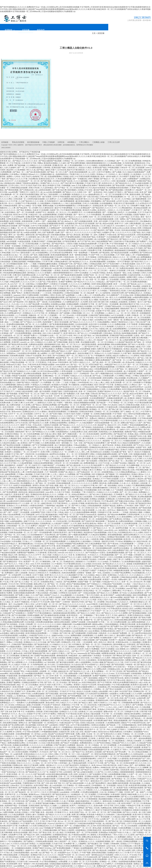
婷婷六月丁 (121, 625)
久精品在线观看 (32, 665)
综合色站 (7, 571)
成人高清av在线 (129, 356)
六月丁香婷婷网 (51, 466)
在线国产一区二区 (24, 459)
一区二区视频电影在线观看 (21, 842)
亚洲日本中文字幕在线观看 (124, 197)
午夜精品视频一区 (20, 735)
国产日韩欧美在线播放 (52, 683)
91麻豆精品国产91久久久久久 (110, 699)
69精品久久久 (33, 591)
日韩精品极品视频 (50, 824)
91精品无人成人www (36, 744)
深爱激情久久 (81, 556)
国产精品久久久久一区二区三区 (33, 504)
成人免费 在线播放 (101, 271)
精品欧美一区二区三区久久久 (114, 741)
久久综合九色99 (78, 643)
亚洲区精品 (113, 569)
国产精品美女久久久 (78, 665)
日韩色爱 (39, 706)
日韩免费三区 (139, 549)
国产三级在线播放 (91, 672)
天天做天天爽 (104, 238)
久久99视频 (102, 285)
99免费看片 (34, 746)
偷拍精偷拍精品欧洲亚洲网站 (65, 607)
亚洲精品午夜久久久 (115, 847)
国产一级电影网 (113, 571)
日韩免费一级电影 (105, 553)
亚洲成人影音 (69, 171)
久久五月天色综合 (14, 645)
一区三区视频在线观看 (93, 862)
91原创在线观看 (121, 368)
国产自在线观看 (102, 750)
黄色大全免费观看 (33, 325)
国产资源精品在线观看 (28, 782)
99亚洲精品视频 (142, 464)
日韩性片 (133, 703)
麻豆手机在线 (108, 439)
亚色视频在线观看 (10, 585)
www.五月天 (20, 511)
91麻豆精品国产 (49, 459)
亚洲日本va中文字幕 (134, 775)
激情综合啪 (30, 229)
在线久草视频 (89, 394)
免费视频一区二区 (67, 325)
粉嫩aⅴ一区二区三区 (19, 222)
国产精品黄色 (105, 247)
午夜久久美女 (24, 558)
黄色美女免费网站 (142, 755)
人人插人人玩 (54, 450)
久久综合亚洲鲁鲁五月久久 (59, 242)
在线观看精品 (81, 824)
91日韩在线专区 (6, 665)
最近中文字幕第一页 (39, 833)
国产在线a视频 (102, 634)
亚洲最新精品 (68, 721)
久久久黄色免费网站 (125, 511)
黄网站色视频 (48, 200)
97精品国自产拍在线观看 (112, 578)
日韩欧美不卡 (135, 851)
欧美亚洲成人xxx (62, 491)
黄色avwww (17, 406)
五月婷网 (85, 296)
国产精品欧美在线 (41, 638)
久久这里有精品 (47, 182)
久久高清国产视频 (60, 690)
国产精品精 (132, 491)
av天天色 (96, 582)
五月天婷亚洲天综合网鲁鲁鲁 (61, 247)
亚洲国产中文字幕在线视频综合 (40, 607)
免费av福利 (123, 573)
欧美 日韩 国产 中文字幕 (104, 379)
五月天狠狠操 (91, 251)
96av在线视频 (120, 372)
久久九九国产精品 (122, 211)
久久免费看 (99, 629)
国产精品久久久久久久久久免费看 (115, 607)
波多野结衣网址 (107, 428)
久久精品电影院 (43, 692)
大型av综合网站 (22, 300)
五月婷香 (113, 491)
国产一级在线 (42, 296)
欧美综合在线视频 (21, 826)
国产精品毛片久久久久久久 (85, 276)
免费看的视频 (76, 629)
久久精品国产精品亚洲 (124, 336)
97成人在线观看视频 (133, 795)
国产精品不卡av (79, 746)
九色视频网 (131, 175)
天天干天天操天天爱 (61, 280)
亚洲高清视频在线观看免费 (24, 587)
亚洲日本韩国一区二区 (16, 768)
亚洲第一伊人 (108, 164)
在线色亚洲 (125, 764)
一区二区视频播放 (86, 609)
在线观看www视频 (58, 298)
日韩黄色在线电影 (37, 500)
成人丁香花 (144, 768)
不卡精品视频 (71, 741)
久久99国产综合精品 (119, 457)
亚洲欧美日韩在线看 (32, 287)
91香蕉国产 (101, 231)
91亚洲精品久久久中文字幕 (72, 614)
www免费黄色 (19, 860)
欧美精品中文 (53, 717)
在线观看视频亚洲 (140, 558)
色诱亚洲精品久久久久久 (100, 591)
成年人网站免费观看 (133, 218)
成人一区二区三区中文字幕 (55, 710)
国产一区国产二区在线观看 (19, 506)
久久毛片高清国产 (124, 204)
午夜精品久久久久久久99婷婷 (61, 410)
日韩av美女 (15, 779)
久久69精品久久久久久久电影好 (28, 265)
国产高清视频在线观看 (38, 242)
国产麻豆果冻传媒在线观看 (40, 560)
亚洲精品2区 (54, 307)
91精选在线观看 (24, 235)
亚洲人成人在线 (77, 726)
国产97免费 (123, 448)
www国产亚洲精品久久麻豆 (33, 542)
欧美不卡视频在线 (22, 596)
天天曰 (119, 840)
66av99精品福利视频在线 (15, 394)
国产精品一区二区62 (114, 842)
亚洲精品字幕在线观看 (116, 531)
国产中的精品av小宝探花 (96, 547)
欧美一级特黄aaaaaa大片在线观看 (100, 849)
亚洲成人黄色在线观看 (129, 273)
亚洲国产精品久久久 (34, 721)
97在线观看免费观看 (116, 312)
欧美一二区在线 (120, 278)
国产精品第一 (102, 397)
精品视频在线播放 (106, 793)
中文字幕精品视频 (35, 654)
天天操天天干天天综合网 (40, 596)
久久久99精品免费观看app (126, 466)
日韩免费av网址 (99, 289)
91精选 (84, 464)
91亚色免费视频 (34, 428)
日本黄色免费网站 (36, 656)
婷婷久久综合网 (80, 244)
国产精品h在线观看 (84, 735)
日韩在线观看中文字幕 (96, 616)
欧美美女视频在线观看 (42, 533)
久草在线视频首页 (101, 491)
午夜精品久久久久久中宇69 (26, 218)
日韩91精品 (108, 327)
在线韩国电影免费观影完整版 (130, 856)
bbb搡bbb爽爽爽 (114, 791)
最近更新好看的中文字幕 (130, 298)
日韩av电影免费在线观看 (19, 392)
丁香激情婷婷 (100, 840)
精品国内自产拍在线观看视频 (95, 526)
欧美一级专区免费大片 (110, 171)
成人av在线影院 (96, 706)
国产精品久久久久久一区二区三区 (99, 833)
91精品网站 (8, 797)
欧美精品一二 (78, 341)
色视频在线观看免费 (115, 392)
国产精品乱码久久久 (124, 177)
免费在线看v (73, 668)
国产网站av (118, 650)
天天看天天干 (138, 204)
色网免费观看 (16, 542)
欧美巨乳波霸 (77, 191)
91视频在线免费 (130, 435)
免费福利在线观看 (36, 338)
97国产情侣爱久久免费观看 (65, 739)
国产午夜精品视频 (134, 213)
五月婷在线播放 (104, 788)
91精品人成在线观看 (100, 685)
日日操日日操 (23, 856)
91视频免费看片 (22, 242)
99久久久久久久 (44, 674)
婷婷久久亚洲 (5, 732)
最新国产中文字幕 (7, 262)
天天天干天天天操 (142, 403)
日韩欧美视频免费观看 (21, 334)
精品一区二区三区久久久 (71, 338)
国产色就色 (139, 455)
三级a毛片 (13, 462)
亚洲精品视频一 (47, 265)
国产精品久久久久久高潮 (73, 186)
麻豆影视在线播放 (83, 195)
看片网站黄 (50, 300)
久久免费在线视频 (48, 437)
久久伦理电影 (27, 791)
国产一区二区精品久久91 (124, 632)
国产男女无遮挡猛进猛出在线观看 (54, 544)
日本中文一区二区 (41, 408)
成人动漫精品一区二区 (22, 797)
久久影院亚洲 (71, 654)
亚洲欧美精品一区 (24, 755)
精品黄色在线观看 (140, 347)
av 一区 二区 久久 (131, 191)
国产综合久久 (146, 697)
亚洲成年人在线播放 (13, 446)
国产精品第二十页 (114, 719)
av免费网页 (134, 247)
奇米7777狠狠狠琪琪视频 (62, 755)
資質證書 (70, 21)
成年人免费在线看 (79, 540)
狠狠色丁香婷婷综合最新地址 (28, 177)
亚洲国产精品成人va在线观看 (81, 491)
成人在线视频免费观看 (48, 209)
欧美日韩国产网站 (41, 779)
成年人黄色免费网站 (140, 844)
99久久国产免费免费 (46, 226)
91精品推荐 (73, 650)
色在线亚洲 (104, 294)
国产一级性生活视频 (96, 540)
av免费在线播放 (39, 688)
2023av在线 (97, 558)
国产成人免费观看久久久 (18, 656)
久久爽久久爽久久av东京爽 (23, 397)
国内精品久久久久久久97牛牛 (30, 549)
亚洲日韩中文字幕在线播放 (125, 235)
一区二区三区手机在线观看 (120, 750)
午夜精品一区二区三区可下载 (56, 668)
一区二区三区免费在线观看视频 (135, 276)
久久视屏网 (7, 726)
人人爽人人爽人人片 (84, 289)
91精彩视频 (66, 674)
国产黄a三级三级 (115, 403)
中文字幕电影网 (28, 509)
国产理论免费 (121, 746)
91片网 (61, 562)
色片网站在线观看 (112, 560)
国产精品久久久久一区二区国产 (28, 262)
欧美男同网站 (9, 265)
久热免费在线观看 (113, 717)
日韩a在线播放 (14, 471)
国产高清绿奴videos (98, 791)
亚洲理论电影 (93, 627)
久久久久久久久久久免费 (42, 784)
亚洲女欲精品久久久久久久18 (36, 748)
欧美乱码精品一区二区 (93, 585)
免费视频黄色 (123, 562)
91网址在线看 (125, 688)
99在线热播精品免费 (104, 542)
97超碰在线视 (12, 670)
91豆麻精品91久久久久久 (63, 853)
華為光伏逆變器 (18, 136)
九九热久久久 (123, 569)
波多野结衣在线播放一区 (59, 448)
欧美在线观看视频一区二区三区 (108, 417)
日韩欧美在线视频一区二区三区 (23, 356)
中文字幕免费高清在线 (72, 558)
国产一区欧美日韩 (28, 448)
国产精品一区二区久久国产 (58, 166)
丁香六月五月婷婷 (92, 589)
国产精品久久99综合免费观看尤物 (68, 840)
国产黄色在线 (109, 746)
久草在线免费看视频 (64, 173)
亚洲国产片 (20, 231)
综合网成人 (78, 672)
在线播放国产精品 (112, 444)
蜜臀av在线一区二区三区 (114, 706)
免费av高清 (86, 179)
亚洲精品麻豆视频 (54, 235)
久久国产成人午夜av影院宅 (47, 276)
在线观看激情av (62, 426)
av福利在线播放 (87, 379)
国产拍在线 (98, 260)
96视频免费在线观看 (122, 565)
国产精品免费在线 (131, 665)
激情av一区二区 (133, 831)
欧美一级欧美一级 (115, 314)
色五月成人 (115, 641)
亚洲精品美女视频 (91, 782)
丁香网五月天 (24, 186)
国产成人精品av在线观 (105, 218)
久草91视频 (32, 840)
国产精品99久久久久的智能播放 (79, 291)
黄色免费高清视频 (10, 717)
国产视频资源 (55, 694)
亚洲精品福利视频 (19, 256)
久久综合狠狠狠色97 (35, 529)
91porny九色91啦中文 (57, 818)
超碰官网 (81, 475)
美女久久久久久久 (24, 757)
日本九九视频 (120, 800)
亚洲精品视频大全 (48, 168)
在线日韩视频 (141, 833)
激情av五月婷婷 (23, 379)
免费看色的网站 (132, 654)
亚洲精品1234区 (121, 379)
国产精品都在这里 (43, 229)
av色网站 (138, 603)
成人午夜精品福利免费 (77, 757)
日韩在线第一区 (20, 193)
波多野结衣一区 (63, 542)
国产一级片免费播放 (138, 759)
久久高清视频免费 (84, 670)
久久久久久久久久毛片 (73, 314)
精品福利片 (32, 674)
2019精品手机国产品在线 (63, 175)
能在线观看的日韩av (13, 455)
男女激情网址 (108, 209)
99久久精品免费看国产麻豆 (102, 235)
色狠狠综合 (102, 509)
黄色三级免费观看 (138, 764)
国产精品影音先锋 (86, 710)
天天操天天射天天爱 (93, 177)
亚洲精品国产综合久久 (52, 432)
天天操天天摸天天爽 (42, 468)
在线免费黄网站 (32, 421)
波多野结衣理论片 (137, 381)
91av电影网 (18, 598)
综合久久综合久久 (84, 582)
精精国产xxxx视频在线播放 (11, 641)
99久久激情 (114, 685)
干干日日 (51, 475)
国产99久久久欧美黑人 (137, 338)
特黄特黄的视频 (125, 865)
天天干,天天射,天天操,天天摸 (45, 815)
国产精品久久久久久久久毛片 (110, 388)
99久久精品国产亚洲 (54, 388)
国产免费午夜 (114, 390)
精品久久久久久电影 (63, 701)
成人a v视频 (94, 294)
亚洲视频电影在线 (21, 620)
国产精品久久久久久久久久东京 (25, 155)
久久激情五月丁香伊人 (120, 744)
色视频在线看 (43, 410)
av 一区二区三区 (124, 307)
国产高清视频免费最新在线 (24, 605)
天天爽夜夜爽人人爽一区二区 (51, 556)
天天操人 (26, 645)
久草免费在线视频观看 (90, 786)
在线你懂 (144, 477)
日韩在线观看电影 (95, 500)
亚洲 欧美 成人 (6, 155)
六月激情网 (52, 309)
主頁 (7, 27)
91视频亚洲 (22, 813)
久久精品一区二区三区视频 (63, 560)
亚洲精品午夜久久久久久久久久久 (44, 849)
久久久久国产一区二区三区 (31, 341)
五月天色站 (135, 211)
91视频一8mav (120, 421)
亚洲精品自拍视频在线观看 (45, 773)
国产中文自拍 (130, 692)
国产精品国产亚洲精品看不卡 (81, 522)
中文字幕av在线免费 (31, 726)
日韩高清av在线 (37, 271)
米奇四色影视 (84, 376)
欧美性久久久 (6, 383)
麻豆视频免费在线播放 (43, 280)
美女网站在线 (132, 372)
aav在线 (148, 381)
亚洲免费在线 (46, 518)
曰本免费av (15, 168)
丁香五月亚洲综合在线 (137, 504)
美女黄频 (129, 455)
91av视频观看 (67, 589)
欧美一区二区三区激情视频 (132, 305)
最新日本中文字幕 (50, 368)
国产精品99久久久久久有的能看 (101, 321)
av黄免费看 (63, 856)
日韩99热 (47, 162)
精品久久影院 (101, 569)
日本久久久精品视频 (91, 197)
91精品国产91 (132, 179)
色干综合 (123, 587)
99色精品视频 (114, 162)
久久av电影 (87, 558)
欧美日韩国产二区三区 (130, 797)
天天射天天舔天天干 (54, 703)
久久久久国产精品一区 (119, 363)
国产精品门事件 (6, 229)
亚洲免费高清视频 (63, 401)
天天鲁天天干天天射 (132, 847)
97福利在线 (128, 670)
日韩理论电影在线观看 (36, 193)
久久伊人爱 (23, 603)
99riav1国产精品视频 (76, 688)
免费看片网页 (132, 271)
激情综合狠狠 (135, 188)
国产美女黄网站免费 (16, 719)
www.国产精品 (132, 582)
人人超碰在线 (64, 800)
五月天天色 (94, 323)
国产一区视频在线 (80, 173)
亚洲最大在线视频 (58, 652)
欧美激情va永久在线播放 (100, 446)
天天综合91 (44, 746)
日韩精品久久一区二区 (130, 482)
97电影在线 (8, 209)
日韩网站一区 (100, 683)
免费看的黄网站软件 (11, 504)
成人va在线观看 (56, 779)
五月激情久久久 (96, 865)
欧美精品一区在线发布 (103, 650)
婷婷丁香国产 (126, 231)
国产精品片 (76, 701)
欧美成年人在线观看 (94, 746)
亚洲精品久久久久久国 (68, 706)
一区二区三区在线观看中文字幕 (116, 188)
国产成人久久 (83, 327)
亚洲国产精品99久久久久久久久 (110, 385)
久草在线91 (129, 500)
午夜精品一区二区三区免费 (133, 728)
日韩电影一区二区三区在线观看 (45, 495)
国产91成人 (97, 370)
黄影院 (127, 708)
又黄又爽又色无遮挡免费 (20, 544)
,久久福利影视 (105, 287)
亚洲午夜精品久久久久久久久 (95, 262)
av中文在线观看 (118, 309)
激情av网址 (46, 652)
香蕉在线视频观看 (121, 715)
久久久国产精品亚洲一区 (133, 683)
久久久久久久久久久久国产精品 (129, 226)
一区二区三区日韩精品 (105, 336)
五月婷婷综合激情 (123, 493)
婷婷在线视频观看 (61, 522)
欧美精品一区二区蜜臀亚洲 (101, 222)
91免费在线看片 (107, 632)
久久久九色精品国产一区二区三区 (16, 435)
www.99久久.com (77, 242)
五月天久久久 (90, 332)
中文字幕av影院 (108, 495)
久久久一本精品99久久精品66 (132, 473)
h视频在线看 (67, 618)
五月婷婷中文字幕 (67, 851)
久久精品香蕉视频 (12, 688)
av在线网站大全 (101, 314)
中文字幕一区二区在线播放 (113, 708)
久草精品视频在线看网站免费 (13, 616)
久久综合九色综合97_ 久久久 (103, 721)
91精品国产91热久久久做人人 (120, 826)
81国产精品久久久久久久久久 (116, 520)
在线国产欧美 (12, 603)
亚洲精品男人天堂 (69, 636)
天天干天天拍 (94, 813)
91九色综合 (76, 659)
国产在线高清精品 (48, 334)
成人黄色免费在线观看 (130, 663)
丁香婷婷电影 (50, 500)
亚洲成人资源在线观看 (124, 439)
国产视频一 (56, 253)
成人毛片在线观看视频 (91, 423)
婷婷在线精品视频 (99, 847)
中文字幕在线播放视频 (121, 679)
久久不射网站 (100, 432)
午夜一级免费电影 (81, 247)
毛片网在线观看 (75, 515)
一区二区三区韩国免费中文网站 (83, 448)
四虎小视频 (85, 388)
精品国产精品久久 (43, 473)
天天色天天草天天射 (15, 251)
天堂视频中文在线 (47, 329)
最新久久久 (143, 415)
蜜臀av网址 (117, 585)
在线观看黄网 (88, 629)
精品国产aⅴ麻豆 (91, 726)
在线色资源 (74, 681)
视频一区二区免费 (72, 493)
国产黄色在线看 (119, 179)
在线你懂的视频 (21, 484)
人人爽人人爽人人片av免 (56, 504)
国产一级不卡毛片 (82, 775)
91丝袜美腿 (50, 524)
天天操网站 (68, 679)
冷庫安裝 (61, 136)
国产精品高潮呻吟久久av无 (86, 253)
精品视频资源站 (52, 509)
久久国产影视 (120, 818)
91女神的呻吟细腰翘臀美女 (65, 200)
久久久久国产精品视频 (45, 491)
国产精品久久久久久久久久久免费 (29, 303)
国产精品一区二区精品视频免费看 (106, 303)
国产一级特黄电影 (46, 681)
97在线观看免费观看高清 (73, 262)
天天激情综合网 (112, 401)
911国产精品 (87, 271)
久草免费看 (75, 786)
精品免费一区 (93, 287)
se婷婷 (10, 354)
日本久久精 (50, 605)
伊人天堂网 (123, 419)
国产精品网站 (136, 565)
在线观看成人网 (104, 681)
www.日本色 (51, 661)
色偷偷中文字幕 (56, 766)
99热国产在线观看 (19, 370)
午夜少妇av (52, 356)
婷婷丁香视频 (94, 173)
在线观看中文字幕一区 (89, 298)
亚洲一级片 (20, 430)
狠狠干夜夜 (108, 715)
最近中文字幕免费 (31, 759)
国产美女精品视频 (69, 233)
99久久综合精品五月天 (130, 215)
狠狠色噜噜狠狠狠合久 (63, 813)
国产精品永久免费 (51, 793)
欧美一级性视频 (63, 437)
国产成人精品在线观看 (75, 777)
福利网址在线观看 (33, 715)
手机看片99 (74, 168)
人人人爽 (12, 202)
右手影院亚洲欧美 (70, 235)
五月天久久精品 (6, 620)
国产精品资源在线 (122, 623)
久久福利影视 (41, 547)
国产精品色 (88, 437)
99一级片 (110, 291)
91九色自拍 (113, 399)
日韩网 (29, 394)
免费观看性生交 (20, 744)
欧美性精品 (128, 551)
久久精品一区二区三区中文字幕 (45, 757)
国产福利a (61, 744)
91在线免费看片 (100, 437)
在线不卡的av (123, 759)
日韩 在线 (131, 265)
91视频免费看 (118, 795)
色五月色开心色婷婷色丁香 (33, 171)
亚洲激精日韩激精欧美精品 (45, 321)
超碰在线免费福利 (76, 585)
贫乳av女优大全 (122, 703)
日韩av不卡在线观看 (34, 350)
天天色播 (44, 464)
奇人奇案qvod (134, 524)
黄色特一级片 (12, 804)
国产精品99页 (19, 296)
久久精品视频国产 (87, 417)
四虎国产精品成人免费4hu (113, 500)
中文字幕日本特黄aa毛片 (127, 352)
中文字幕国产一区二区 (100, 605)
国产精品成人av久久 (135, 278)
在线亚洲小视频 (98, 533)
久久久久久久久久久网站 (71, 683)
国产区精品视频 (52, 688)
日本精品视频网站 (129, 294)
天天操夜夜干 (119, 488)
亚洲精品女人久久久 (87, 835)
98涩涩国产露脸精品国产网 (35, 647)
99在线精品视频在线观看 (121, 681)
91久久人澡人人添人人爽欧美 (42, 862)
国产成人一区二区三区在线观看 (125, 820)
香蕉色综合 (35, 544)
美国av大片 (99, 347)
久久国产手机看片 (56, 347)
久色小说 (103, 786)
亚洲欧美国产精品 (55, 833)
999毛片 (121, 206)
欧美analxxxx (104, 726)
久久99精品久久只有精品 (56, 764)
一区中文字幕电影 (123, 256)
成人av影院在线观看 (43, 184)
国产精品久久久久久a (101, 641)
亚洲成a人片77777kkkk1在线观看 (106, 473)
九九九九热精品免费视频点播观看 (83, 506)
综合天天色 (113, 526)
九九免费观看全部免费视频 (81, 797)
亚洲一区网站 (67, 672)
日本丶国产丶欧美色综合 (93, 186)
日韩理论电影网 (134, 509)
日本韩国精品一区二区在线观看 (104, 779)
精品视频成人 (121, 735)
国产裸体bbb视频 (12, 184)
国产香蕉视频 (12, 388)
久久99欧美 (27, 569)
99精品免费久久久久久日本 (138, 788)
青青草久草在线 (39, 479)
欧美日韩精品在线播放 (126, 441)
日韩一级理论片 (42, 844)
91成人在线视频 (28, 354)
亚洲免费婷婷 (108, 244)
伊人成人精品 (58, 826)
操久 (2, 441)
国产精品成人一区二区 (29, 723)
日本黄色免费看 (18, 715)
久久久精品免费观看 (16, 809)
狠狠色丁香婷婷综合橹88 (102, 179)
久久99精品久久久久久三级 (60, 638)
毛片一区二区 (20, 278)
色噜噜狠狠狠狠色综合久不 (11, 497)
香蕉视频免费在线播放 (83, 853)
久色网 (128, 309)
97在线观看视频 (101, 325)
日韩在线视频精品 (112, 618)
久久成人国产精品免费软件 (96, 777)
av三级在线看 (50, 656)
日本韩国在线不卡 (115, 670)
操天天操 (45, 428)
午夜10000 (32, 359)
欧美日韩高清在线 (71, 533)
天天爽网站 (75, 542)
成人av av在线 (46, 186)
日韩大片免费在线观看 (30, 289)
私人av (119, 282)
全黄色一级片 (140, 329)
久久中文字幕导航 (7, 300)
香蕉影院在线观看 (12, 811)
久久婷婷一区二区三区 (31, 497)
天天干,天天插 (112, 609)
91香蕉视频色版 (77, 484)
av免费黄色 (70, 218)
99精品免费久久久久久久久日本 (23, 276)
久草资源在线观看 (128, 258)
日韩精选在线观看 (10, 200)
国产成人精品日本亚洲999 (133, 388)
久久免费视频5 (65, 188)
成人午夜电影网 (130, 365)
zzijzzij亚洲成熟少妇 (79, 625)
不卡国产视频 (85, 847)
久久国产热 (99, 766)
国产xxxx (44, 390)
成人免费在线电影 (14, 399)
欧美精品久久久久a (80, 188)
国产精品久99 (29, 829)
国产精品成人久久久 (68, 419)
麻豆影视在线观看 (89, 338)
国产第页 (117, 690)
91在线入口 (72, 475)
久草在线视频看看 (127, 538)
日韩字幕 (143, 706)
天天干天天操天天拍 (70, 762)
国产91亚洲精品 (59, 350)
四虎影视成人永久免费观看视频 (111, 426)
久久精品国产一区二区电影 (131, 390)
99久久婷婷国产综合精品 (87, 553)
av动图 (103, 813)
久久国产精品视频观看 (135, 354)
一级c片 (89, 641)
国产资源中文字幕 (114, 276)
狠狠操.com (33, 735)
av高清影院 (68, 766)
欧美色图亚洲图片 (70, 222)
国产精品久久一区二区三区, (111, 173)
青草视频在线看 (63, 661)
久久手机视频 (22, 788)
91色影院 (33, 191)
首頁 (7, 21)
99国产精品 (142, 374)
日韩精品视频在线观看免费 (130, 401)
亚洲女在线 (52, 547)
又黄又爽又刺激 (69, 591)
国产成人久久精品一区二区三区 (28, 576)
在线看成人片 (84, 706)
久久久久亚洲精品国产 (83, 202)
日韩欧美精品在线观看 (19, 182)
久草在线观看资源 (104, 829)
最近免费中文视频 (124, 629)
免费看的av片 (95, 175)
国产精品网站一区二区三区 (41, 361)
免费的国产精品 (131, 426)
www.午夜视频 (45, 822)
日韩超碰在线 (107, 638)
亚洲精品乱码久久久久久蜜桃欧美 (68, 423)
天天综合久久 (93, 549)
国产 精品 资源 (64, 273)
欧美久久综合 (9, 511)
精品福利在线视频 (64, 321)
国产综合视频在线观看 (104, 381)
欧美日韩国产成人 (97, 359)
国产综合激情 (31, 430)
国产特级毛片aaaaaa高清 (87, 509)
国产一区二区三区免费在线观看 (30, 162)
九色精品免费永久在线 (79, 426)
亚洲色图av (103, 826)
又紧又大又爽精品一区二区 (99, 464)
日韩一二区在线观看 (85, 636)
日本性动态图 (62, 515)
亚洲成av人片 (102, 168)
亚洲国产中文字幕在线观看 (26, 197)
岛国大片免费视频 (92, 643)
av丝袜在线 (99, 365)
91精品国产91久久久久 (111, 576)
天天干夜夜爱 (132, 318)
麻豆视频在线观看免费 (31, 372)
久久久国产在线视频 (118, 605)
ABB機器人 (72, 136)
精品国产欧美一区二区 (133, 385)
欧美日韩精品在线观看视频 (133, 383)
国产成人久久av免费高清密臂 (77, 441)
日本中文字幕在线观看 (61, 191)
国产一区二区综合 (32, 464)
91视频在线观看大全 (37, 690)
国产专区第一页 (119, 354)
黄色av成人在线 (129, 464)
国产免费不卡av (117, 620)
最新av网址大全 (40, 578)
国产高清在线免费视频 (64, 244)
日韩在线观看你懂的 (22, 847)
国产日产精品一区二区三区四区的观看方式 (71, 182)
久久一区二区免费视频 (95, 307)
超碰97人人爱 (75, 865)
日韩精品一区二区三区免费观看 (104, 739)
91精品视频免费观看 (57, 464)
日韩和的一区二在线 (73, 784)
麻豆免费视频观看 (68, 195)
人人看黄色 (142, 466)
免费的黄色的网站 (141, 542)
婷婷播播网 (57, 186)
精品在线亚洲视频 (110, 824)
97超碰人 (73, 376)
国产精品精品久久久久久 (79, 256)
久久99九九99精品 (112, 766)
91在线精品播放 (85, 473)
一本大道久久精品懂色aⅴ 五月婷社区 (100, 712)
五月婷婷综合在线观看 (114, 365)
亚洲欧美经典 (69, 833)
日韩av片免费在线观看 (33, 423)
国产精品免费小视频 (64, 334)
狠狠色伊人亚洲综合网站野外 (110, 412)
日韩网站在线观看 (52, 795)
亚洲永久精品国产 (14, 652)
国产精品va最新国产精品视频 (50, 155)
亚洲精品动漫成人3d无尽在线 (78, 652)
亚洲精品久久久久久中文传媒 (83, 305)
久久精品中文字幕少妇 (89, 479)
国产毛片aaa (99, 511)
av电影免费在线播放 (141, 291)
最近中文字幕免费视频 (64, 202)
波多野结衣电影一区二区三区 (18, 634)
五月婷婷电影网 (37, 659)
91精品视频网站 (104, 316)
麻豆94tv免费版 (117, 591)
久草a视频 (117, 345)
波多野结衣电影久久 (125, 600)
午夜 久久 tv (76, 694)
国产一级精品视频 (50, 215)
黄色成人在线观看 (134, 735)
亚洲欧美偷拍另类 (94, 824)
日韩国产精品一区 (78, 273)
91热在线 (26, 432)
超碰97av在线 (58, 629)
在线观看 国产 (39, 531)
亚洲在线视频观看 (58, 455)
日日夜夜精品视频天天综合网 (51, 251)
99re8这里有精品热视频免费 (78, 524)
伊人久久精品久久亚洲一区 (19, 659)
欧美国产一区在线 (110, 573)
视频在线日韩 (122, 504)
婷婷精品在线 (10, 177)
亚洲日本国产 (77, 858)
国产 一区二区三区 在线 (116, 813)
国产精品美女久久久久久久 (109, 253)
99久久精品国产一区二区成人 (66, 835)
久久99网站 (120, 370)
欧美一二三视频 (30, 258)
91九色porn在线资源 (97, 182)
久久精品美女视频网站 (98, 529)
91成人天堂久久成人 (106, 594)
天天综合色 (39, 538)
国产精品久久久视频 (49, 800)
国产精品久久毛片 (140, 159)
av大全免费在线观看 (51, 620)
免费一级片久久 (52, 231)
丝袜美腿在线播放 (12, 553)
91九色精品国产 (18, 732)
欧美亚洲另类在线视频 (138, 779)
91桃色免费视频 (125, 822)
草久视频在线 (31, 296)
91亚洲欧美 (77, 638)
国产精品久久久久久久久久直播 (58, 809)
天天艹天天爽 (79, 410)
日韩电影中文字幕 (105, 506)
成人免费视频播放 (144, 251)
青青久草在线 (56, 289)
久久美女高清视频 (108, 249)
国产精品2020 (113, 233)
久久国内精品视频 (145, 703)
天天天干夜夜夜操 (53, 233)
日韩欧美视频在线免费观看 (117, 432)
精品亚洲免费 (40, 580)
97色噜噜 (65, 370)
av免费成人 (24, 629)
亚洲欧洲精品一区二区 (52, 370)
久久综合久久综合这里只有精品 (135, 282)
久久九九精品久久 (137, 569)
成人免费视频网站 (7, 260)
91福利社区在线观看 (85, 233)
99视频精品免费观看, (25, 580)
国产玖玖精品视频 (19, 609)
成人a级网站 (43, 347)
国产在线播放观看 (79, 627)
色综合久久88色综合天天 (39, 567)
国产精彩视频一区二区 (31, 652)
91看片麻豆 (87, 551)
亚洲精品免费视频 (130, 835)
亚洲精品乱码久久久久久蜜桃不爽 (35, 240)
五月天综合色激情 (123, 668)
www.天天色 (76, 179)
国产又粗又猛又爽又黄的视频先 (65, 184)
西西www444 (77, 415)
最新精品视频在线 (77, 661)
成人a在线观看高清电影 (130, 793)
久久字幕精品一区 (71, 779)
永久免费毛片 (52, 193)
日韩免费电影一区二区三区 (58, 865)
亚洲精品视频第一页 (108, 770)
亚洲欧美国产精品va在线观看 (122, 329)
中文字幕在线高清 (114, 603)
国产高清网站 (62, 529)
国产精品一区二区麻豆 (60, 323)
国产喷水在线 (6, 739)
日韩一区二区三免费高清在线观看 (121, 262)
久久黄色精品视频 (144, 240)
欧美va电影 (54, 240)
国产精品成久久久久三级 (114, 656)
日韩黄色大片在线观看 (59, 278)
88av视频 (54, 587)
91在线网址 (45, 298)
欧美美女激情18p (90, 518)
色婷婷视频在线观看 (130, 327)
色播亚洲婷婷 (51, 273)
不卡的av (119, 535)
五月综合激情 (32, 737)
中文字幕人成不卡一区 (17, 741)
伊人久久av (80, 220)
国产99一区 (30, 318)
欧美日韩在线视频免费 (79, 166)
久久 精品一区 (115, 697)
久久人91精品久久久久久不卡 (90, 430)
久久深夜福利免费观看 (93, 206)
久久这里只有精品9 (112, 347)
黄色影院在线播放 (51, 157)
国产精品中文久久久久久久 (92, 764)
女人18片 (92, 166)
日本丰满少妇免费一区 (55, 441)
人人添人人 (26, 471)
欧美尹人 (74, 800)
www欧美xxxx (8, 249)
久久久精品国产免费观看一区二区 (121, 627)
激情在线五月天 (97, 775)
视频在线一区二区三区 (38, 309)
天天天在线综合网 (90, 851)
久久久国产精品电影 (141, 231)
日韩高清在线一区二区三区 (74, 251)
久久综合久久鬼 (139, 822)
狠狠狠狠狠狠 (116, 464)
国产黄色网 (112, 437)
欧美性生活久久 (109, 177)
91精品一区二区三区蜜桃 (84, 580)
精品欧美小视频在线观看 (128, 634)
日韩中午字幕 (52, 506)
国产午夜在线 (113, 538)
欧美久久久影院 (64, 643)
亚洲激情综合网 (102, 694)
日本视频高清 (127, 804)
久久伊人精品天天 (108, 220)
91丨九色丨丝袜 (77, 437)
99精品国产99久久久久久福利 (124, 737)
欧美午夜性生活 (70, 327)
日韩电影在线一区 (14, 824)
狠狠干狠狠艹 (57, 596)
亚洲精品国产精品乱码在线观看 (37, 381)
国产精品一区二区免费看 (95, 596)
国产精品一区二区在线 (57, 578)
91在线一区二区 (93, 728)
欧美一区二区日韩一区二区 (139, 694)
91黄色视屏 (115, 788)
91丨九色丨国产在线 (37, 441)
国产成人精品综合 (119, 762)
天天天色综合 (10, 755)
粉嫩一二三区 (26, 853)
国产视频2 (97, 576)
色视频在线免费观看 (21, 739)
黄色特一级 (65, 484)
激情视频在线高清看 (8, 226)
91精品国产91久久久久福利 (71, 551)
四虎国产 (120, 159)
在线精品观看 (119, 374)
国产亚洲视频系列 (22, 453)
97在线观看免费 (96, 327)
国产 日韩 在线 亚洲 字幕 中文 (13, 706)
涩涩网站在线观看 (92, 770)
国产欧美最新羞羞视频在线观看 (62, 318)
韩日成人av (27, 793)
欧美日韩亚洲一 (9, 401)
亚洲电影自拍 (69, 556)
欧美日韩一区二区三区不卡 (134, 533)
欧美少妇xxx (97, 759)
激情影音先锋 (125, 332)
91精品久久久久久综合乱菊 (81, 370)
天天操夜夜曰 (115, 556)
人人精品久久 (111, 307)
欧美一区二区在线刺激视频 (66, 670)
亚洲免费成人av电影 (141, 842)
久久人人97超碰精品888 (104, 784)
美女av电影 (16, 533)
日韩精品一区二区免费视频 (19, 862)
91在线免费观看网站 (53, 294)
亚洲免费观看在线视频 (115, 547)
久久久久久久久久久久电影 (138, 321)
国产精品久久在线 (77, 280)
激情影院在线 (140, 157)
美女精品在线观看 (141, 202)
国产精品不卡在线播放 (70, 737)
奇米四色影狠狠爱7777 (124, 755)
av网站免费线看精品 (15, 381)
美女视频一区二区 (71, 612)
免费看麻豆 (45, 715)
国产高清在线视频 (75, 663)
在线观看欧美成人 (122, 721)
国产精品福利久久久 (16, 692)
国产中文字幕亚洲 (105, 676)
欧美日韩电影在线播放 (46, 359)
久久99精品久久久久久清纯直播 (39, 159)
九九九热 (16, 298)
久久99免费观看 (144, 435)
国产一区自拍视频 (43, 253)
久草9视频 (109, 421)
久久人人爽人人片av (74, 603)
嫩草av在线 (42, 475)
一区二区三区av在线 (66, 309)
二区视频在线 (59, 784)
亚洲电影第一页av (87, 368)
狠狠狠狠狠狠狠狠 (127, 766)
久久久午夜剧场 (18, 421)
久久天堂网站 (64, 804)
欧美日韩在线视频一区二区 (104, 735)
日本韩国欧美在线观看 (124, 858)
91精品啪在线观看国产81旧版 (90, 818)
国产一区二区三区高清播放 (138, 359)
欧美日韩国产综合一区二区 (81, 806)
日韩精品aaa (20, 699)
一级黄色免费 (50, 305)
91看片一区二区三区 (69, 462)
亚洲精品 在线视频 (97, 493)
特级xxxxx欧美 (85, 779)
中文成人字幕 (9, 576)
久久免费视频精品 (67, 312)
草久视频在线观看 (129, 345)
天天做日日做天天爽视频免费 (37, 511)
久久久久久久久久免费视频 (80, 278)
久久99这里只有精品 (98, 267)
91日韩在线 (65, 715)
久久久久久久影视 (16, 352)
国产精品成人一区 (139, 712)
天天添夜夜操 (45, 224)
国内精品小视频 (136, 506)
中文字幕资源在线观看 (71, 294)
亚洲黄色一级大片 (136, 296)
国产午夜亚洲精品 (76, 526)
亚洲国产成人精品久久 (67, 466)
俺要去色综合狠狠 (17, 627)
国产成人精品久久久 (105, 614)
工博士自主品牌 (114, 136)
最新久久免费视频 (63, 723)
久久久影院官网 (141, 394)
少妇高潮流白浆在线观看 (27, 347)
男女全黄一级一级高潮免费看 (46, 770)
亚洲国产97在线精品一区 (42, 755)
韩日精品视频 (135, 777)
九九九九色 (34, 822)
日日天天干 (9, 175)
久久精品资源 (26, 553)
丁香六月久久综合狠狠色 (87, 654)
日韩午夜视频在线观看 (118, 694)
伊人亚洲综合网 (136, 623)
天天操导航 (142, 303)
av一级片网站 (19, 229)
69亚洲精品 (121, 775)
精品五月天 (113, 419)
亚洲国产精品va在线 (113, 300)
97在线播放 (61, 459)
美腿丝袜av (67, 699)
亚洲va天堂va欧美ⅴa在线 (30, 811)
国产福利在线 (47, 262)
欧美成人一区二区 (10, 710)
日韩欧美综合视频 (133, 399)
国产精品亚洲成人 (144, 638)
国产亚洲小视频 (56, 408)
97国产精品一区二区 (80, 321)
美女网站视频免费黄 (98, 256)
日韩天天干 (102, 753)
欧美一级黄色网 (11, 280)
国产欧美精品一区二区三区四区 (124, 773)
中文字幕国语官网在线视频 (71, 204)
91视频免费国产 (43, 278)
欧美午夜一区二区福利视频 (36, 450)
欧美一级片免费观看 (139, 325)
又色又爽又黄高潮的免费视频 (16, 441)
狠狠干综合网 (32, 363)
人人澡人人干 (32, 681)
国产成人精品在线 (74, 459)
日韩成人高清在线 (84, 741)
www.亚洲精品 (94, 625)
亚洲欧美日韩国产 (39, 235)
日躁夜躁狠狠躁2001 (86, 750)
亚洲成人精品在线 (144, 164)
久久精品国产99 (103, 620)
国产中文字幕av (48, 663)
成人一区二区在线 (22, 249)
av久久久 (21, 464)
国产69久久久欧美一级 (132, 806)
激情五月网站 (90, 773)
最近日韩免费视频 (140, 589)
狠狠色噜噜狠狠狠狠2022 (96, 157)
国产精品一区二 (19, 166)
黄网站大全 (23, 717)
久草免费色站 (79, 334)
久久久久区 (145, 298)
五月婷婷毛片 (72, 818)
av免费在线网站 (53, 753)
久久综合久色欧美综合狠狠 (49, 737)
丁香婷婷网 (94, 247)
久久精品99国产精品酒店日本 (90, 462)
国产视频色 (35, 334)
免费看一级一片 (85, 612)
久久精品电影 (88, 840)
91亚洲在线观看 (95, 372)
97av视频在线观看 (7, 728)
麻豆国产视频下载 (101, 184)
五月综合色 (62, 164)
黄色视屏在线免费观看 (37, 222)
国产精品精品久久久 (33, 750)
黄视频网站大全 (130, 535)
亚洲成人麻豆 (37, 432)
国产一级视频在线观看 (22, 383)
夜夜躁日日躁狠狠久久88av (114, 260)
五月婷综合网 (67, 453)
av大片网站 (57, 361)
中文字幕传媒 (48, 423)
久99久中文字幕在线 (29, 565)
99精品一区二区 (135, 802)
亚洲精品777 (74, 417)
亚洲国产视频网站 (100, 670)
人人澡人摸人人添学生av (106, 504)
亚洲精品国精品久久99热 (96, 383)
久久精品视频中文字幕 (74, 569)
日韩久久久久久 (64, 513)
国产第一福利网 (90, 361)
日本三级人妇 (80, 531)
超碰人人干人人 (87, 562)
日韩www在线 (89, 381)
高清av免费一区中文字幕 (104, 800)
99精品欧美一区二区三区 (72, 432)
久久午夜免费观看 (94, 209)
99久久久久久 (139, 670)
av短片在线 (111, 840)
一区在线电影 (47, 853)
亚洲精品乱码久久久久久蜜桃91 (35, 406)
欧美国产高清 (122, 782)
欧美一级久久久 (16, 775)
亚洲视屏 (38, 600)
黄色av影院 (66, 415)
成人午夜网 (58, 397)
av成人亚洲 (16, 791)
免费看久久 (130, 553)
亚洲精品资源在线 (108, 625)
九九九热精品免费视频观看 (46, 354)
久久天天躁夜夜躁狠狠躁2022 (22, 773)
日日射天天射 (128, 394)
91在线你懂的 (131, 374)
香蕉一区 (109, 690)
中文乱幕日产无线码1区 (52, 699)
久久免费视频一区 (48, 376)
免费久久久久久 (132, 361)
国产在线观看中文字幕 (98, 768)
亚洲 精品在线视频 (129, 224)
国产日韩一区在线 (111, 865)
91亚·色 (72, 549)
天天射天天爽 (6, 269)
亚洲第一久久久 (48, 401)
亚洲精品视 (111, 493)
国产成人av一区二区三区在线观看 (27, 540)
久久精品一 (128, 578)
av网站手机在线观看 (52, 403)
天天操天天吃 (57, 838)
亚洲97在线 (37, 683)
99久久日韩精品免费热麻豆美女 (16, 482)
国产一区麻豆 (12, 321)
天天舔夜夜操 (48, 701)
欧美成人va (40, 605)
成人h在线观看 (100, 233)
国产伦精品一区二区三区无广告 (117, 200)
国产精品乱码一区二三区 (142, 629)
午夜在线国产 (107, 345)
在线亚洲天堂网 (118, 287)
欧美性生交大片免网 (85, 260)
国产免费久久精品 (10, 473)
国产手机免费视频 (84, 468)
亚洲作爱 (16, 336)
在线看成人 (13, 672)
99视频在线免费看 (130, 412)
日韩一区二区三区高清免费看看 (71, 770)
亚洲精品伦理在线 (131, 314)
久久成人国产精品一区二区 (50, 594)
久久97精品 (127, 193)
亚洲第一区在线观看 (136, 853)
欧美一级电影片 (25, 858)
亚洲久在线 (71, 582)
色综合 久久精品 (125, 479)
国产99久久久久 (18, 450)
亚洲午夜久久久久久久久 (54, 569)
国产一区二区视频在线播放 (76, 820)
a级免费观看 (56, 341)
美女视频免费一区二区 (10, 188)
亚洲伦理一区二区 (77, 793)
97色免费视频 (9, 430)
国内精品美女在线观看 (95, 401)
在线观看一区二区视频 (48, 665)
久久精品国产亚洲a (144, 737)
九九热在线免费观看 (135, 587)
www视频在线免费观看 (34, 668)
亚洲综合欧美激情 (86, 406)
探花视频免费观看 (26, 670)
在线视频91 (43, 565)
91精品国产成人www (13, 390)
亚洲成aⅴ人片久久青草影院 (17, 500)
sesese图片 (120, 220)
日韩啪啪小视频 (141, 515)
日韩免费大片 (130, 184)
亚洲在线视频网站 (118, 732)
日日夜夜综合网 (63, 773)
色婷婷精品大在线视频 (83, 300)
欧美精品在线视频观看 (66, 383)
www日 (146, 775)
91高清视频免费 (113, 231)
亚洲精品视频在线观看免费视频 (28, 244)
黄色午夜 (111, 636)
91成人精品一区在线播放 (104, 755)
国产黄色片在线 (45, 826)
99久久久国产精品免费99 (73, 862)
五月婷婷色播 (128, 157)
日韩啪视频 (66, 179)
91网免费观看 (7, 166)
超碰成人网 (16, 793)
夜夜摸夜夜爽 (28, 215)
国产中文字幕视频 (7, 844)
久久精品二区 (9, 596)
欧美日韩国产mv (22, 560)
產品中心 (21, 21)
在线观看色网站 (29, 491)
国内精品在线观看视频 (106, 361)
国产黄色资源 (24, 804)
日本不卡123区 (130, 656)
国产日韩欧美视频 (61, 336)
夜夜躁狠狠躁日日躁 (52, 338)
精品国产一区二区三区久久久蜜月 (135, 598)
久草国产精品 (135, 182)
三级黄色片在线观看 (51, 419)
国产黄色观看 (33, 594)
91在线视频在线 (51, 271)
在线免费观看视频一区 (25, 728)
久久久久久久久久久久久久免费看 (85, 477)
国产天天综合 (139, 439)
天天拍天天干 (140, 585)
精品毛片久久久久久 (139, 721)
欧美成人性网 (136, 222)
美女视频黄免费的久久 (88, 681)
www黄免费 (13, 186)
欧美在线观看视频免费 (60, 249)
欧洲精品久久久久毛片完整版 (70, 271)
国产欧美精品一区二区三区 (65, 553)
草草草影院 (47, 721)
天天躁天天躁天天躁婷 (72, 408)
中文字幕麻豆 (145, 195)
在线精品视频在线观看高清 (60, 858)
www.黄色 (42, 218)
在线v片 (121, 399)
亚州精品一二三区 (130, 513)
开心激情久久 (96, 795)
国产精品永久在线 (132, 186)
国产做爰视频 (9, 403)
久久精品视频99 (44, 197)
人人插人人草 (91, 334)
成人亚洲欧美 (130, 392)
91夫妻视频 (111, 182)
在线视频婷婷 (145, 307)
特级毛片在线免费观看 (23, 479)
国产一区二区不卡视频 (124, 549)
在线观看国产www (141, 726)
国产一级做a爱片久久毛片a (53, 750)
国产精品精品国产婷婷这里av (95, 544)
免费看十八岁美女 (14, 171)
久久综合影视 (79, 589)
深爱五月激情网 (55, 591)
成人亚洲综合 (23, 437)
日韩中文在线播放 (81, 267)
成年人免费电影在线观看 (114, 475)
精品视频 (29, 468)
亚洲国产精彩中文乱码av (42, 842)
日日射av (19, 423)
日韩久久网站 (54, 748)
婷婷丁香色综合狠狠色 (71, 594)
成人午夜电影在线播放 (64, 439)
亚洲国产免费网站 (66, 276)
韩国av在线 (67, 341)
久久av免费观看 (74, 764)
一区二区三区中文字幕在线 (129, 824)
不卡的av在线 (110, 240)
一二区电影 (124, 506)
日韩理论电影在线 (105, 251)
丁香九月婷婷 (100, 609)
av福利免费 (18, 748)
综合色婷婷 (73, 587)
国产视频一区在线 (113, 224)
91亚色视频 (17, 535)
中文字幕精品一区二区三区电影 (121, 397)
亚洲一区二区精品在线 (88, 385)
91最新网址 (30, 706)
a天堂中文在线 (123, 195)
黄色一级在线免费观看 (54, 493)
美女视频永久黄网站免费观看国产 (98, 354)
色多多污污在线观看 (41, 204)
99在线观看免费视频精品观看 (15, 267)
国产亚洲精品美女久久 (134, 287)
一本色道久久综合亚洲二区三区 (139, 661)
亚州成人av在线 (41, 728)
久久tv (67, 629)
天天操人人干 (28, 535)
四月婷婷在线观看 (67, 531)
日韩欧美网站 (10, 867)
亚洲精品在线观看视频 (97, 674)
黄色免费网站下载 (57, 712)
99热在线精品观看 (10, 849)
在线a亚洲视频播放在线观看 (85, 397)
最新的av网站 (98, 618)
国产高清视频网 (72, 600)
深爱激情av (11, 347)
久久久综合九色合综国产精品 (104, 612)
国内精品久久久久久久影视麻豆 (40, 267)
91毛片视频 (112, 753)
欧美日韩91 (25, 703)
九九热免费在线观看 (130, 518)
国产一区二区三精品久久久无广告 (80, 350)
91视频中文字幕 (109, 226)
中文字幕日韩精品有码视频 (140, 744)
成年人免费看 (8, 159)
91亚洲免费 (98, 715)
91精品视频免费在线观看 (55, 291)
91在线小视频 (98, 656)
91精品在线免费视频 (92, 858)
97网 (104, 831)
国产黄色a (54, 381)
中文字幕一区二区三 (68, 748)
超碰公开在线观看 (34, 699)
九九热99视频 (131, 206)
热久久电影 (147, 226)
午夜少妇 (139, 316)
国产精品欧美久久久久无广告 (37, 766)
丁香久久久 (32, 551)
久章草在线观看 (82, 309)
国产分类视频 (138, 699)
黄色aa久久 (5, 222)
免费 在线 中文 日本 (120, 710)
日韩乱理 (108, 710)
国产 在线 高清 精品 (91, 191)
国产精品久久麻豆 (86, 697)
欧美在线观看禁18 (144, 618)
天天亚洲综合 (41, 356)
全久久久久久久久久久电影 (126, 164)
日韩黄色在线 (139, 600)
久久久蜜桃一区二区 (77, 856)
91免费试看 (24, 820)
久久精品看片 (143, 294)
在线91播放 (37, 327)
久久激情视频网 (30, 775)
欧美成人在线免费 (124, 647)
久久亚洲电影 (110, 155)
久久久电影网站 (98, 240)
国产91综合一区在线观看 (109, 298)
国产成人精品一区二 (117, 455)
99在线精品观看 (21, 403)
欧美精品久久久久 (86, 800)
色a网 (58, 226)
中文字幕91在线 (101, 312)
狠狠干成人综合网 (49, 643)
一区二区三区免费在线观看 (116, 616)
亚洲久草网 (45, 446)
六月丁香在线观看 (103, 811)
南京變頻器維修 (33, 136)
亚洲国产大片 (20, 685)
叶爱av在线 (112, 229)
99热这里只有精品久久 (48, 603)
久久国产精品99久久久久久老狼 (31, 195)
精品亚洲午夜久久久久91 (85, 193)
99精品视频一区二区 (79, 674)
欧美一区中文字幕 (73, 455)
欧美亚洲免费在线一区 (110, 423)
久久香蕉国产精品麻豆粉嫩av (44, 797)
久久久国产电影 (37, 589)
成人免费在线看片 (86, 650)
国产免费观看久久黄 (72, 388)
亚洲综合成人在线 (57, 363)
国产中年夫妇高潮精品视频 (26, 312)
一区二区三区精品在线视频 (138, 746)
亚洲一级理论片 (9, 865)
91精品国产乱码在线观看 (15, 291)
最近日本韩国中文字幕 (52, 179)
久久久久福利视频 (81, 175)
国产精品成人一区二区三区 (134, 410)
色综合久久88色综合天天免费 (36, 314)
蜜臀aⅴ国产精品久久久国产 (62, 345)
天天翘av (21, 468)
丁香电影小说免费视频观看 (83, 842)
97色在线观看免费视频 (142, 818)
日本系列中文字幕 (29, 157)
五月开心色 (43, 591)
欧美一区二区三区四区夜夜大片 (102, 211)
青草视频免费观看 (7, 242)
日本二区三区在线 (7, 699)
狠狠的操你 (132, 862)
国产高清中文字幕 (92, 341)
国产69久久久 (69, 844)
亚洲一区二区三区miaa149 (132, 576)
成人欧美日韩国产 (108, 589)
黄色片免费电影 (83, 591)
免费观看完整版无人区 (139, 596)
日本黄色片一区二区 (140, 647)
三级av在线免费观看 (124, 809)
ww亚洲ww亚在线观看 (82, 453)
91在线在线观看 (82, 318)
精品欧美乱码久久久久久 (56, 582)
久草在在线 (146, 730)
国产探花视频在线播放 (138, 607)
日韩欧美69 (103, 455)
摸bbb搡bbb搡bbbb (100, 482)
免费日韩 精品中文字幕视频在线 (110, 343)
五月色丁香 (25, 361)
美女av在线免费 (32, 224)
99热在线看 (147, 603)
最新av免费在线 (72, 363)
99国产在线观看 (144, 645)
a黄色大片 (57, 721)
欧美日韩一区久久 (7, 197)
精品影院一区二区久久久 (57, 206)
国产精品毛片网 (6, 365)
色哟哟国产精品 (145, 513)
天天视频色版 (19, 325)
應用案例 (37, 21)
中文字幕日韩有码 (60, 497)
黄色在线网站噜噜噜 (119, 338)
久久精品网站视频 (114, 157)
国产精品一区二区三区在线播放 (113, 582)
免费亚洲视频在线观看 (26, 253)
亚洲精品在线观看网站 (59, 417)
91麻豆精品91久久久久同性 (110, 598)
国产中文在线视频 (12, 531)
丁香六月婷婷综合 (61, 681)
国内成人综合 (107, 410)
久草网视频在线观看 (27, 415)
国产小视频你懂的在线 (105, 368)
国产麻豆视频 (46, 175)
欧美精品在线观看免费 (88, 238)
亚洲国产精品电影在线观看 (103, 453)
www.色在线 (124, 242)
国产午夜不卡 (67, 623)
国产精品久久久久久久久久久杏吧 (32, 672)
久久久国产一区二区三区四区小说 (139, 220)
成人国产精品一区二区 (48, 847)
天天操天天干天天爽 (95, 757)
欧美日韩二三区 (9, 612)
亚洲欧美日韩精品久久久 (36, 764)
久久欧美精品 (136, 168)
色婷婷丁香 (55, 204)
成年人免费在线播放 (76, 354)
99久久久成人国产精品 (35, 164)
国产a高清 (127, 650)
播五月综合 (34, 826)
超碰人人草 (131, 249)
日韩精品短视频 (96, 258)
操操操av (72, 641)
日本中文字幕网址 (104, 166)
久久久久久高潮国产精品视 (19, 412)
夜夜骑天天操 (144, 179)
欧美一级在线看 (47, 806)
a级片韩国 (83, 703)
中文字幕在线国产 (71, 565)
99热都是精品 (125, 468)
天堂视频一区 (88, 408)
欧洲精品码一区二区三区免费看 (84, 788)
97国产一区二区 (135, 520)
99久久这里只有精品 (91, 415)
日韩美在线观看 (140, 253)
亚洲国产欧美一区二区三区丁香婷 (97, 269)
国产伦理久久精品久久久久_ (81, 356)
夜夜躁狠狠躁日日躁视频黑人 (126, 244)
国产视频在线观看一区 (38, 717)
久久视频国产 (144, 372)
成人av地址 (147, 218)
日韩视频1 (66, 403)
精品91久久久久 (133, 674)
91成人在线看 (77, 394)
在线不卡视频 (61, 475)
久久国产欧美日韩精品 (102, 737)
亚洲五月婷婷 (137, 641)
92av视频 (62, 603)
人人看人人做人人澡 (108, 341)
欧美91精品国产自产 (138, 753)
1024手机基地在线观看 (9, 629)
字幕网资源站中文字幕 (32, 777)
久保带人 (38, 215)
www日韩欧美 (132, 502)
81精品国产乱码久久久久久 (40, 629)
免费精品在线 (107, 802)
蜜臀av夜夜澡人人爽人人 (83, 755)
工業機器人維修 (98, 136)
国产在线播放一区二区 (35, 795)
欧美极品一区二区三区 (99, 403)
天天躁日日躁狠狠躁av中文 (87, 692)
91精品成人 (101, 276)
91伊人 (148, 439)
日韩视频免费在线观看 (131, 697)
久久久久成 (71, 240)
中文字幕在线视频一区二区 (121, 238)
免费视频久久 (144, 486)
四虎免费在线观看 (17, 350)
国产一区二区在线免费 (26, 206)
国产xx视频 (117, 166)
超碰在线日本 (64, 665)
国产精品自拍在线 (93, 410)
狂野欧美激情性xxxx (15, 213)
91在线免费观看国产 (98, 392)
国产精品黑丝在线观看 (12, 439)
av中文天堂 (40, 509)
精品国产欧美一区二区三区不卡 (68, 352)
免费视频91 (10, 567)
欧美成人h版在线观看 (92, 708)
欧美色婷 (136, 477)
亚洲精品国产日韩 (66, 258)
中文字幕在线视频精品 (49, 856)
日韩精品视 (128, 840)
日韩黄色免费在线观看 (45, 835)
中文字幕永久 (128, 585)
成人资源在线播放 (85, 303)
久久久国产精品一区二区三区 (48, 269)
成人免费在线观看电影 (125, 515)
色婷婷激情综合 (62, 168)
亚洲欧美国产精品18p (95, 560)
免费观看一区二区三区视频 (48, 312)
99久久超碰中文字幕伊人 (114, 186)
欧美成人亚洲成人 (22, 806)
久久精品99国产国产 (135, 625)
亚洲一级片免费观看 (47, 723)
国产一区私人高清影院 (102, 567)
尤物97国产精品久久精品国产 (28, 376)
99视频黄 (137, 730)
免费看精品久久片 (7, 697)
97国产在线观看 (37, 802)
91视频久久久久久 (73, 444)
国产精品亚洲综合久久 (61, 788)
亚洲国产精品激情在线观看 (45, 650)
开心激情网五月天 (75, 206)
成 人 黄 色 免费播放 (95, 665)
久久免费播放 (24, 573)
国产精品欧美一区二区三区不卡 (28, 786)
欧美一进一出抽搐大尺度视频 (12, 314)
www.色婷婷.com (63, 359)
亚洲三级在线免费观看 (39, 645)
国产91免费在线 (116, 513)
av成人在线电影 (134, 267)
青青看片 (82, 450)
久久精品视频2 (26, 531)
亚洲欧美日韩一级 (60, 159)
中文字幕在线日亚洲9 (74, 708)
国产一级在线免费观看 (143, 732)
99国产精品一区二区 (67, 509)
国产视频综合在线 (103, 773)
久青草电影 (63, 757)
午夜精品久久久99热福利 (41, 379)
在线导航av (31, 278)
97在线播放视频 (91, 484)
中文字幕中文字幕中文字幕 (47, 571)
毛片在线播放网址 (16, 835)
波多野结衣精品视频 (52, 623)
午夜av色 (17, 354)
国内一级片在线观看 (89, 455)
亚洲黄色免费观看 (24, 323)
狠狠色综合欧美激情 (37, 486)
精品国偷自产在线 (52, 860)
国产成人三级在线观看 (49, 188)
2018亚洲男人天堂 (50, 804)
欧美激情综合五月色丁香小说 (77, 791)
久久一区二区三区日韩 (98, 265)
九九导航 (23, 591)
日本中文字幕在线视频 (40, 220)
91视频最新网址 (64, 392)
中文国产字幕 (94, 249)
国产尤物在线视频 (26, 280)
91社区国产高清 (126, 685)
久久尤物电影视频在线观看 (103, 213)
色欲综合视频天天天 (86, 347)
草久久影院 (47, 350)
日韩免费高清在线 (74, 464)
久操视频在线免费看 (119, 269)
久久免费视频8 (120, 831)
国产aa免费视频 (69, 289)
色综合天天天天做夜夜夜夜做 (73, 520)
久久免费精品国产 (54, 222)
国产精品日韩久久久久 (140, 256)
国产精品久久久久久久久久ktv (132, 560)
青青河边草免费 (30, 213)
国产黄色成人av (75, 676)
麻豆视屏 (134, 612)
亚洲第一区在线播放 (13, 240)
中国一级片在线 (23, 401)
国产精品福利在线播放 (30, 518)
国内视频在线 (87, 730)
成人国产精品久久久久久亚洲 (93, 444)
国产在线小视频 (52, 479)
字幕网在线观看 (131, 475)
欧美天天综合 (102, 332)
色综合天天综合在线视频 (47, 775)
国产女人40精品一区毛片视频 (30, 200)
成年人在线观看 (22, 567)
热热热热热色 (99, 421)
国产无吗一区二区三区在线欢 (56, 676)
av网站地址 (144, 361)
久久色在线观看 (27, 600)
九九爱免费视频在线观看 (35, 697)
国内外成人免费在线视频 (109, 477)
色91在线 (63, 688)
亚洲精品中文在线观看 (16, 831)
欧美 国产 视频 (146, 186)
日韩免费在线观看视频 (44, 616)
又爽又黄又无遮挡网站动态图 (24, 269)
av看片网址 (122, 491)
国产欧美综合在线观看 (9, 663)
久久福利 (63, 157)
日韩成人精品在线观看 (24, 385)
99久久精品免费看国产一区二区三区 (77, 822)
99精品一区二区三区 (59, 641)
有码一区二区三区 (99, 806)
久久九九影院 (130, 829)
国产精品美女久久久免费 (39, 417)
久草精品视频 (5, 247)
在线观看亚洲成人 (48, 576)
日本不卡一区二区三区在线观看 (21, 408)
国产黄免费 (81, 383)
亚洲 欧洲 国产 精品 (22, 488)
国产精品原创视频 (65, 435)
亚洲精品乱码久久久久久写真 (70, 282)
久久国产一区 (133, 768)
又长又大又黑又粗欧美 (50, 786)
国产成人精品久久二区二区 (77, 372)
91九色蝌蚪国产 (113, 289)
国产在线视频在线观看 (84, 215)
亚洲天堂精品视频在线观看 (102, 278)
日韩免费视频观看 (102, 363)
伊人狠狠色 (92, 829)
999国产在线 (64, 719)
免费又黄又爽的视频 (140, 332)
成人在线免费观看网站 (53, 171)
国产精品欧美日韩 (74, 504)
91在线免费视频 (52, 531)
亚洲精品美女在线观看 (9, 220)
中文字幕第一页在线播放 (71, 486)
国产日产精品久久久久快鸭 (31, 316)
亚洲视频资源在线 (60, 829)
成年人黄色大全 (100, 636)
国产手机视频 (24, 220)
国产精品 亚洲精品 (25, 204)
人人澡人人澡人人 (23, 260)
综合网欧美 (33, 173)
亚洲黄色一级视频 (84, 567)
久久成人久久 (125, 477)
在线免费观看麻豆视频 (117, 768)
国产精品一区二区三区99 (44, 670)
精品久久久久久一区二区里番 (125, 251)
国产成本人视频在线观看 (40, 249)
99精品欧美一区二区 (108, 782)
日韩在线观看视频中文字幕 (99, 744)
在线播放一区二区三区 (52, 502)
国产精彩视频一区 (36, 403)
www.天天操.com (27, 661)
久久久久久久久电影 (89, 594)
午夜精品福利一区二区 (69, 450)
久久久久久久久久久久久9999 (49, 618)
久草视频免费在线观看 (94, 475)
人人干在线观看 (22, 309)
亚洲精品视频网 (73, 298)
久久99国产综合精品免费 (84, 365)
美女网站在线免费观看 (33, 368)
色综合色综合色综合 (82, 721)
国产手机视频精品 (64, 482)
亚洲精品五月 (89, 603)
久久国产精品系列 (98, 224)
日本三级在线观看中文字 (73, 361)
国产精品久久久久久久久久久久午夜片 (82, 285)
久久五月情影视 (54, 453)
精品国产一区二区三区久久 (50, 520)
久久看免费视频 (77, 723)
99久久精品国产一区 (85, 748)
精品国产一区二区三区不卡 (108, 334)
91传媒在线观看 (49, 482)
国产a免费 (72, 735)
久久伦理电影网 (18, 211)
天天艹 (76, 368)
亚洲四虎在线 (37, 383)
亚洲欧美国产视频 (33, 211)
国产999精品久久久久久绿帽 (25, 365)
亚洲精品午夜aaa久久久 (30, 168)
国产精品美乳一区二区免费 (28, 202)
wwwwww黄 (34, 856)
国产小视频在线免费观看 (78, 529)
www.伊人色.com (7, 278)
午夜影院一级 (131, 659)
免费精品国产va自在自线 (47, 213)
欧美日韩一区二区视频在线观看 (53, 372)
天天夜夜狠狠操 (91, 793)
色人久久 (22, 708)
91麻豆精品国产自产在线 (69, 717)
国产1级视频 (65, 307)
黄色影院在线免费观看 (57, 406)
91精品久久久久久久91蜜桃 (108, 486)
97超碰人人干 (78, 632)
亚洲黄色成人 (22, 690)
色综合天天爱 (123, 779)
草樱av (40, 157)
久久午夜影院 (57, 558)
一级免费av (20, 697)
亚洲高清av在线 (122, 636)
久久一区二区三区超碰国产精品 (115, 430)
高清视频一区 (6, 605)
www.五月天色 (21, 594)
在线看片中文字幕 (103, 305)
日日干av (16, 247)
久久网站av (133, 379)
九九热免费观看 (127, 253)
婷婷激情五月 (85, 605)
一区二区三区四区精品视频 (28, 238)
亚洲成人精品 (133, 428)
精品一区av (22, 359)
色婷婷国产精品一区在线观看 (16, 800)
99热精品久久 (107, 374)
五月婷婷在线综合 (64, 659)
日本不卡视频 (38, 569)
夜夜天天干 (119, 218)
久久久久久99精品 (91, 159)
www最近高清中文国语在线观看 (19, 495)
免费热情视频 (21, 694)
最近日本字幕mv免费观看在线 (115, 862)
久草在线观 (18, 636)
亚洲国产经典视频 (65, 209)
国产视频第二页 (112, 468)
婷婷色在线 (23, 486)
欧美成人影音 (128, 603)
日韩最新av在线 (114, 663)
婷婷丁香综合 (85, 668)
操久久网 (41, 231)
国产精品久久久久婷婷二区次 (89, 607)
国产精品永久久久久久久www (103, 668)
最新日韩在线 (50, 744)
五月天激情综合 (27, 779)
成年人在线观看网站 (83, 656)
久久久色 (143, 757)
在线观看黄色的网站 (27, 585)
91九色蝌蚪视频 (133, 459)
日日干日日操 (104, 457)
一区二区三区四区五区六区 (88, 502)
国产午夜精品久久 (94, 578)
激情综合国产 (134, 363)
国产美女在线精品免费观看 (50, 374)
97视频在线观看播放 (73, 634)
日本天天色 (64, 793)
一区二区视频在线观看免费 (48, 551)
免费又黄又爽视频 (135, 368)
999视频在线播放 (34, 256)
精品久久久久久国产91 (84, 325)
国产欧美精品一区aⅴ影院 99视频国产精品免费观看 (64, 538)
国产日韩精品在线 (27, 184)
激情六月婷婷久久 (101, 697)
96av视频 (137, 280)
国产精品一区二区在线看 (46, 477)
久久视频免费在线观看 (43, 285)
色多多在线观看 (89, 504)
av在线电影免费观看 (47, 735)
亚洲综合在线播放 (99, 719)
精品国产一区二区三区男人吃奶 (112, 692)
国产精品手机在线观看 (19, 623)
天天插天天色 (43, 363)
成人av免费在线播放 (28, 332)
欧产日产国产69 (84, 235)
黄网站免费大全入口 (134, 813)
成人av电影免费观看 (128, 334)
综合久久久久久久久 (77, 547)
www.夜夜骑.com (68, 253)
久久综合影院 (30, 352)
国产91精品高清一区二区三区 (89, 466)
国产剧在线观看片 (16, 368)
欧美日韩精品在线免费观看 (36, 627)
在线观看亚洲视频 (103, 835)
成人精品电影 (108, 818)
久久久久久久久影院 (94, 164)
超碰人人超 (116, 305)
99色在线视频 (98, 623)
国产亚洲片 (125, 641)
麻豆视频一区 (87, 229)
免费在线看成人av (56, 565)
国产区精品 (109, 623)
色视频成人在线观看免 (40, 260)
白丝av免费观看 (102, 280)
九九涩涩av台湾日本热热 (82, 482)
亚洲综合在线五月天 (47, 173)
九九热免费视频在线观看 (131, 556)
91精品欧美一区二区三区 (13, 329)
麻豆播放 (7, 683)
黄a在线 (110, 831)
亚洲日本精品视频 (51, 706)
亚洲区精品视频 (36, 482)
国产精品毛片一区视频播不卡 (70, 571)
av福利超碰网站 (17, 515)
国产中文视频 (35, 437)
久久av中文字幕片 (12, 703)
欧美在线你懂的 (123, 182)
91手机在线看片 (111, 540)
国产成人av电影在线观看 (27, 226)
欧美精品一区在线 (18, 618)
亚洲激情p (27, 343)
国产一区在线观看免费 (43, 526)
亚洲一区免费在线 (78, 401)
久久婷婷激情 (31, 231)
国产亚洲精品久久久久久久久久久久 (88, 435)
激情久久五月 (58, 533)
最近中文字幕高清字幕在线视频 (108, 804)
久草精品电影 (24, 849)
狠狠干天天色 (29, 515)
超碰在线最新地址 (83, 795)
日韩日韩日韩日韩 (110, 759)
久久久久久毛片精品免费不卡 (93, 459)
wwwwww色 (82, 647)
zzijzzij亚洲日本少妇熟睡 (20, 802)
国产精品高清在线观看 (120, 247)
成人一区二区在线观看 (24, 285)
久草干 (129, 818)
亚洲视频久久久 (145, 244)
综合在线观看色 (63, 797)
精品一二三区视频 (12, 316)
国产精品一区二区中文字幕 (71, 831)
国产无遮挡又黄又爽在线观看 (93, 515)
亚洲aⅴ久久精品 (127, 444)
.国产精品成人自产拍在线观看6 (21, 815)
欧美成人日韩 (50, 542)
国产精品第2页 (6, 735)
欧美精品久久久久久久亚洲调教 (29, 612)
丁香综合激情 (36, 804)
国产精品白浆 (22, 865)
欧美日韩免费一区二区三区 (122, 376)
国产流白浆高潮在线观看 (37, 166)
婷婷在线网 (93, 426)
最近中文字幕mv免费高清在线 (49, 462)
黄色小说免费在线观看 (93, 573)
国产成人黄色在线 (74, 229)
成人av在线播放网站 (40, 247)
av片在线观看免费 (37, 493)
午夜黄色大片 (89, 804)
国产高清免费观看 (10, 486)
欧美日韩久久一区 (38, 435)
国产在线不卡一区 (57, 220)
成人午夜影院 (124, 168)
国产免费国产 (142, 235)
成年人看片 (125, 580)
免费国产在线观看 (79, 616)
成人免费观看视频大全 (89, 457)
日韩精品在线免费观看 (138, 710)
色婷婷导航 (115, 764)
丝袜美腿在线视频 (58, 229)
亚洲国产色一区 (90, 614)
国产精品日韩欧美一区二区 (54, 600)
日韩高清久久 (73, 162)
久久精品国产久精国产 (61, 518)
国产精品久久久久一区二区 (11, 410)
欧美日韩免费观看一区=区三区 (105, 853)
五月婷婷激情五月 (52, 195)
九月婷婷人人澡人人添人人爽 (67, 605)
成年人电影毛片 (6, 488)
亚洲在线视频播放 (24, 562)
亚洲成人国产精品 (57, 260)
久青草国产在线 (103, 732)
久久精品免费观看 (65, 368)
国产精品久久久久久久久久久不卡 (83, 316)
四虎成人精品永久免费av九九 (118, 350)
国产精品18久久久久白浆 (116, 459)
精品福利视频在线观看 (19, 701)
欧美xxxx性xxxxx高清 (121, 222)
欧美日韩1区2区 (98, 291)
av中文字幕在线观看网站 (81, 719)
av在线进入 (66, 694)
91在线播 (115, 446)
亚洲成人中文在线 (85, 184)
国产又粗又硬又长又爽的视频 (73, 177)
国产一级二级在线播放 (108, 479)
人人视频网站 (81, 838)
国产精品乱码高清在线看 (18, 338)
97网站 (136, 370)
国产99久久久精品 (79, 500)
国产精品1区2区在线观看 (85, 218)
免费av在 (94, 412)
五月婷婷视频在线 (103, 394)
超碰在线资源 (119, 654)
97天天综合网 (115, 294)
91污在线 (84, 294)
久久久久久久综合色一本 (46, 515)
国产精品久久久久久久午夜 (17, 173)
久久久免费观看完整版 (123, 291)
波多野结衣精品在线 (143, 627)
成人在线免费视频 (26, 321)
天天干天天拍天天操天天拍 (31, 179)
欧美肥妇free (24, 493)
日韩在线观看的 (144, 224)
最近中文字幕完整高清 (76, 164)
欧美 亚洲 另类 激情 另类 (99, 296)
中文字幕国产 (99, 300)
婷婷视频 (81, 641)
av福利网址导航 (145, 820)
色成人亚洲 (66, 394)
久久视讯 (78, 851)
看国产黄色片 (17, 287)
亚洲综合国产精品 (100, 162)
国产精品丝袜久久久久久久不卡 (105, 202)
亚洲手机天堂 (10, 788)
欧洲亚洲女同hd (92, 497)
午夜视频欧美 (100, 350)
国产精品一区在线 (127, 497)
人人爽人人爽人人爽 (20, 191)
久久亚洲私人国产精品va (32, 399)
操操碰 (129, 558)
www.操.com (63, 547)
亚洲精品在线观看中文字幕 (33, 676)
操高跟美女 (123, 524)
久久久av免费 (137, 688)
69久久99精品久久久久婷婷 (42, 336)
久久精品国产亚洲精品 (123, 453)
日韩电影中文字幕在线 (51, 484)
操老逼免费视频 (104, 338)
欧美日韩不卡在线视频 (123, 209)
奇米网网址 (45, 289)
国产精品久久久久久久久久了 (131, 233)
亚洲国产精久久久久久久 (50, 177)
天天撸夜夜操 (73, 406)
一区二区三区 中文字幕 (84, 312)
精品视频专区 (10, 459)
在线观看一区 (12, 493)
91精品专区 (134, 195)
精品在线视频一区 (17, 668)
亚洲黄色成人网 (27, 650)
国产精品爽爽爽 (70, 576)
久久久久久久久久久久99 (87, 419)
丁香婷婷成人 (100, 580)
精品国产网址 (137, 423)
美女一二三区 (136, 770)
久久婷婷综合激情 (108, 282)
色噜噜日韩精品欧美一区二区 (83, 513)
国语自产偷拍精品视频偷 (76, 578)
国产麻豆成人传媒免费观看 (48, 831)
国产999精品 (87, 421)
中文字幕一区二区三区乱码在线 (85, 699)
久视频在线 (40, 273)
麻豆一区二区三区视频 (50, 325)
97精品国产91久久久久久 (36, 444)
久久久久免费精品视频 (16, 273)
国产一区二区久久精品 (129, 486)
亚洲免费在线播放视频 (16, 318)
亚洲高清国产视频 (59, 162)
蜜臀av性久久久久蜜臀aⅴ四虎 (139, 421)
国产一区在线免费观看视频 (21, 327)
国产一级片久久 (80, 209)
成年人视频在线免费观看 (47, 513)
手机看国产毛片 (82, 412)
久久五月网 (138, 453)
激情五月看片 (51, 164)
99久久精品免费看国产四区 (96, 538)
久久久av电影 (103, 556)
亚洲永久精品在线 (87, 717)
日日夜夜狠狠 (70, 826)
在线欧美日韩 (59, 634)
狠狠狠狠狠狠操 (126, 450)
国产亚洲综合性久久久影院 (111, 728)
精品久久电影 (88, 314)
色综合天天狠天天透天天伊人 (51, 679)
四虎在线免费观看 (69, 567)
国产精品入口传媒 (72, 562)
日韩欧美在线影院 (13, 518)
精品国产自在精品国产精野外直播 (62, 728)
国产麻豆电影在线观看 (65, 656)
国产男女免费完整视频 (76, 157)
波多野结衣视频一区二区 (126, 522)
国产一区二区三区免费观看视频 (129, 155)
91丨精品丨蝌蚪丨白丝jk (122, 730)
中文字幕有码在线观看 (109, 415)
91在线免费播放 (55, 296)
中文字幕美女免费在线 (103, 730)
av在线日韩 (57, 262)
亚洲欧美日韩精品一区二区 (16, 428)
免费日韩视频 (9, 806)
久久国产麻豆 (126, 347)
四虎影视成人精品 (86, 363)
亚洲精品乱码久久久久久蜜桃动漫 (70, 332)
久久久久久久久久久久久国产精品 (88, 226)
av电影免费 (141, 692)
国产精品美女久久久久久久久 (80, 213)
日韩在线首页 (46, 788)
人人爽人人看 (62, 585)
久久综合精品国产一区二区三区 (28, 175)
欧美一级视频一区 (38, 703)
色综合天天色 (5, 406)
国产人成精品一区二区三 (130, 406)
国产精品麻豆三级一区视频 (99, 838)
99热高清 (103, 627)
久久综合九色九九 (27, 770)
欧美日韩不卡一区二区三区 (95, 723)
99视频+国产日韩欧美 (52, 614)
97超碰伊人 (107, 585)
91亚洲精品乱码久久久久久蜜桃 (131, 526)
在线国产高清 (30, 762)
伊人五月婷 (92, 820)
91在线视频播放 (106, 197)
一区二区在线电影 (29, 513)
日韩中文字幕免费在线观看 (70, 231)
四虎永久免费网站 (143, 495)
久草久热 (21, 766)
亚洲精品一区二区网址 (109, 856)
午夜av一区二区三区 (19, 840)
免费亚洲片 (62, 354)
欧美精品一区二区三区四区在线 (12, 795)
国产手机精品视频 (136, 715)
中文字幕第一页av (120, 408)
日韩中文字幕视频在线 (30, 374)
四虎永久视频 (73, 238)
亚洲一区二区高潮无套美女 (14, 721)
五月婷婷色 (56, 415)
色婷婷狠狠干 (48, 316)
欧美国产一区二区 (31, 556)
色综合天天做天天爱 (45, 522)
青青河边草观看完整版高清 (139, 408)
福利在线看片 (26, 247)
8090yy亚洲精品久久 (80, 488)
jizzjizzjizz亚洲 (84, 222)
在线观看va (114, 688)
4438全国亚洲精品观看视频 (125, 614)
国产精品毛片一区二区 (65, 300)
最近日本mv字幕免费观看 (106, 352)
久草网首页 (63, 587)
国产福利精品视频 (116, 184)
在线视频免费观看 (122, 784)
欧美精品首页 (51, 392)
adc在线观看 (12, 235)
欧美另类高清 (72, 609)
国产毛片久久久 (11, 558)
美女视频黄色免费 (88, 336)
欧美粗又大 (84, 768)
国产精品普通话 (128, 690)
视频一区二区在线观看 (110, 273)
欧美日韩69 (99, 710)
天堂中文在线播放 (108, 643)
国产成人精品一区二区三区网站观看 (107, 356)
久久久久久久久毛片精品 (96, 531)
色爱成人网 (104, 323)
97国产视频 (35, 806)
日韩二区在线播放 (133, 531)
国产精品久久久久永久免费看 (77, 211)
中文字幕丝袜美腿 (8, 632)
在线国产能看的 (140, 209)
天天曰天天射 (14, 578)
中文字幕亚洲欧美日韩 (23, 233)
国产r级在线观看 (40, 730)
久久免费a (79, 573)
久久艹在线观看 (117, 484)
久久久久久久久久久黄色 (70, 753)
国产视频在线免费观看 (80, 403)
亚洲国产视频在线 (121, 381)
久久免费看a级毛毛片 (71, 296)
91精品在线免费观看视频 (43, 457)
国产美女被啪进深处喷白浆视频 (53, 609)
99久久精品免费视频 (74, 197)
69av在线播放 (65, 625)
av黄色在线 (97, 741)
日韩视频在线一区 (88, 542)
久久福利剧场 (124, 753)
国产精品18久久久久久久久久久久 (64, 473)
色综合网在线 (19, 224)
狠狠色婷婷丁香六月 (128, 303)
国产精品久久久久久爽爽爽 (119, 325)
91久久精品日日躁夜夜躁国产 (134, 166)
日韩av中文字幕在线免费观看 (112, 191)
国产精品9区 (30, 273)
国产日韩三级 (65, 627)
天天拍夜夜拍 (110, 511)
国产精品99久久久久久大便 (43, 553)
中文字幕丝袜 (16, 157)
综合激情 (23, 551)
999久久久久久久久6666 (74, 471)
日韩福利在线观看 (35, 370)
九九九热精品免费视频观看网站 (33, 753)
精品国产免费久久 (31, 329)
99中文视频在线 (98, 468)
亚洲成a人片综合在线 (106, 703)
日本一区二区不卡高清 (32, 643)
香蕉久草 (135, 307)
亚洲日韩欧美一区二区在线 (53, 654)
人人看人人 (90, 280)
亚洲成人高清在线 (62, 265)
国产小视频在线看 (70, 428)
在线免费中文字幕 (16, 829)
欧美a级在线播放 (104, 679)
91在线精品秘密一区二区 (32, 824)
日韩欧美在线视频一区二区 (76, 287)
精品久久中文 (9, 312)
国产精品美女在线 (19, 674)
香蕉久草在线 (35, 182)
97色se (117, 793)
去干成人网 (123, 853)
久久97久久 (106, 175)
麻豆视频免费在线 (26, 538)
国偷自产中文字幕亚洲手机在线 (111, 672)
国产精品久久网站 (81, 258)
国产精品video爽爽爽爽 (46, 352)
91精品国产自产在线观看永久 (15, 607)
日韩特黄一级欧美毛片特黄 (104, 535)
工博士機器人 (84, 136)
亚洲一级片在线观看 (70, 511)
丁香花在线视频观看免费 (138, 419)
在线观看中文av (64, 847)
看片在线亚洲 (88, 432)
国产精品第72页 (120, 428)
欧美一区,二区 (126, 471)
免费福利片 (135, 643)
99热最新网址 (58, 287)
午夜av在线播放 (80, 439)
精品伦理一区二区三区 (49, 632)
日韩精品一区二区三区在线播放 (107, 406)
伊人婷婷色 (17, 726)
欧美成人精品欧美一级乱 (117, 267)
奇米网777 (113, 634)
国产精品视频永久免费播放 (53, 343)
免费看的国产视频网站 (26, 547)
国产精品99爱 (55, 782)
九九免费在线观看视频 (94, 242)
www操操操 (65, 786)
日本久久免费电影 (77, 802)
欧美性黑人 (103, 204)
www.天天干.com (143, 258)
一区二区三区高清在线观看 (89, 428)
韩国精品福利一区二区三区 (17, 582)
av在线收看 (100, 717)
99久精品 (128, 159)
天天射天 (75, 847)
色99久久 (112, 204)
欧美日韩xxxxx (61, 663)
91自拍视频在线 (139, 567)
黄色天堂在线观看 (62, 316)
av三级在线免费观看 (101, 329)
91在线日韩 (121, 240)
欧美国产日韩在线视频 (126, 341)
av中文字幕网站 (77, 773)
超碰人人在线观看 (111, 450)
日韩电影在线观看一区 (132, 815)
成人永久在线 (50, 659)
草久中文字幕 (113, 332)
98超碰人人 (11, 690)
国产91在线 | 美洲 (54, 762)
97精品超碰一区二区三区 (18, 305)
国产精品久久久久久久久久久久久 (73, 598)
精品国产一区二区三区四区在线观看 (14, 746)
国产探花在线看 (118, 659)
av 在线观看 (96, 600)
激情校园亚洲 (62, 650)
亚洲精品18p (19, 762)
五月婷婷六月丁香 (80, 813)
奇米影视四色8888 (105, 654)
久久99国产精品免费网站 (121, 567)
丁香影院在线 (67, 374)
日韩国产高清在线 (46, 421)
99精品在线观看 (35, 614)
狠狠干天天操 (26, 419)
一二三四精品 (53, 627)
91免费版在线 (55, 567)
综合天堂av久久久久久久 (39, 712)
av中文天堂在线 (22, 417)
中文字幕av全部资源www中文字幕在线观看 (27, 524)
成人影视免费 (116, 394)
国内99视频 (118, 638)
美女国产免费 (38, 793)
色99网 (106, 764)
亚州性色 (117, 327)
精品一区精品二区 (30, 410)
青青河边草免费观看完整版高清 (125, 676)
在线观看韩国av (108, 466)
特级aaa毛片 (12, 359)
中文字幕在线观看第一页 (98, 815)
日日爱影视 (121, 361)
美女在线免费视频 (7, 231)
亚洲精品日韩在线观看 (41, 345)
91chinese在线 (90, 620)
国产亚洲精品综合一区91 (13, 556)
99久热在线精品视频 (40, 858)
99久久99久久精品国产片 (53, 327)
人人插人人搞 (146, 363)
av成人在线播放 (88, 694)
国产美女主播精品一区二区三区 (108, 193)
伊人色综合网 (52, 435)
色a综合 (60, 576)
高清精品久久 (85, 759)
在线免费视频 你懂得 (88, 343)
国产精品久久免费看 (11, 625)
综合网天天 (15, 571)
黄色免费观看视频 (115, 529)
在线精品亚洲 (98, 200)
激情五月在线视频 (132, 672)
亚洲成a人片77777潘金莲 (131, 838)
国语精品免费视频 (50, 399)
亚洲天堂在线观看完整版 (30, 188)
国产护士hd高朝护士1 (90, 659)
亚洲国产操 (36, 343)
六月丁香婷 (120, 249)
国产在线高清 (104, 851)
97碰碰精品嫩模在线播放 (48, 258)
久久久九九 (134, 562)
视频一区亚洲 (125, 786)
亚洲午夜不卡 (129, 403)
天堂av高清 (37, 419)
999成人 (129, 370)
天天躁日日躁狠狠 (123, 712)
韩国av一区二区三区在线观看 (109, 518)
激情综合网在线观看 (62, 616)
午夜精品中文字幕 (105, 565)
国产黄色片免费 (54, 636)
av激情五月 (143, 475)
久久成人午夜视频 (67, 795)
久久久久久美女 (76, 804)
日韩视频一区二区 (134, 462)
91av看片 (143, 634)
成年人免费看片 (100, 229)
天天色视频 (80, 833)
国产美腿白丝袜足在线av (125, 495)
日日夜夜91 (92, 556)
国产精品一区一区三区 (91, 638)
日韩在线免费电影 (144, 229)
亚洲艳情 (41, 809)
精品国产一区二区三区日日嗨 (47, 625)
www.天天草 (35, 558)
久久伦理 (10, 594)
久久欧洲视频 (20, 164)
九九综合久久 (120, 321)
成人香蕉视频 (43, 782)
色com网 (34, 847)
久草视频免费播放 (87, 811)
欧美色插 (91, 809)
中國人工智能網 (48, 136)
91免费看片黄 (69, 838)
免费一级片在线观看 (42, 385)
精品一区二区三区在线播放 (28, 679)
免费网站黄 (53, 412)
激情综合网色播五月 (131, 529)
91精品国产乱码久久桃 (138, 430)
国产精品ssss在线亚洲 (127, 229)
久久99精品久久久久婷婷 (101, 652)
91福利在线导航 (134, 269)
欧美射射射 (46, 558)
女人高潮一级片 (35, 620)
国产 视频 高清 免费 (37, 582)
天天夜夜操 (20, 750)
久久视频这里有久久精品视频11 (80, 535)
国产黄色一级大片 (127, 446)
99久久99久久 (110, 629)
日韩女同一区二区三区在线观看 (133, 162)
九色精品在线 (71, 260)
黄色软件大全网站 (90, 204)
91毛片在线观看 (65, 632)
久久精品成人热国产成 (120, 811)
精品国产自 (102, 419)
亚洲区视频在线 (13, 282)
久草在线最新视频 (107, 549)
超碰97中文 (30, 844)
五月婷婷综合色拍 (135, 323)
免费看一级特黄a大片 (48, 759)
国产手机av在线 (56, 844)
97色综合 (36, 853)
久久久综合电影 (9, 580)
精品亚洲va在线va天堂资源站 (53, 211)
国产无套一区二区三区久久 (136, 547)
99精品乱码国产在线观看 (122, 652)
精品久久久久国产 (81, 345)
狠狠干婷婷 (87, 571)
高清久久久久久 (11, 573)
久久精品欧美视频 (44, 838)
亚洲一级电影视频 (50, 282)
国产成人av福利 (125, 844)
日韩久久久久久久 (122, 849)
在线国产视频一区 (85, 576)
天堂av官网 (51, 580)
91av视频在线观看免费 (82, 618)
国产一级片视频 (123, 612)
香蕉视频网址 (97, 195)
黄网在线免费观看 (120, 802)
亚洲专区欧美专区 (60, 526)
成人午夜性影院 (129, 638)
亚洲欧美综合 (81, 549)
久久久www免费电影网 (35, 860)
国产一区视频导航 (110, 206)
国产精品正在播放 (83, 240)
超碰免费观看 (11, 468)
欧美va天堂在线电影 (39, 453)
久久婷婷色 (135, 350)
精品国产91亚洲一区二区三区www (87, 374)
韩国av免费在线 (116, 726)
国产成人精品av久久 (66, 215)
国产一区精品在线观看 (87, 587)
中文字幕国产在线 (28, 818)
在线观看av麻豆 (70, 347)
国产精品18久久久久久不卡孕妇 (31, 710)
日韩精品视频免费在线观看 (107, 448)
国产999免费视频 (75, 690)
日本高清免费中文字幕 (82, 623)
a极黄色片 (122, 609)
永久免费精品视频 (86, 511)
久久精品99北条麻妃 (8, 437)
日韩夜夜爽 (115, 838)
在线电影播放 (137, 668)
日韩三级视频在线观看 (138, 448)
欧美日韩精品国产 (109, 600)
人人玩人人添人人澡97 (114, 701)
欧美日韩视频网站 (64, 540)
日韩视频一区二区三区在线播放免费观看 (50, 535)
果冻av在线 (15, 477)
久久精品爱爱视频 (25, 457)
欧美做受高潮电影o (37, 300)
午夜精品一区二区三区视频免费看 (113, 502)
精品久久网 (13, 549)
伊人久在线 (103, 390)
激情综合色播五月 (43, 641)
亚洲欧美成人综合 (132, 701)
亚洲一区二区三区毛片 (54, 471)
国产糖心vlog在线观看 (80, 392)
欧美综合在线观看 (7, 309)
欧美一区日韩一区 (56, 390)
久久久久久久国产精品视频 (87, 390)
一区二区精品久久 (95, 439)
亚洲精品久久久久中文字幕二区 (36, 307)
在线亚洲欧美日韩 (12, 753)
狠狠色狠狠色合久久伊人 (27, 475)
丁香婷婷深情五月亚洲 (117, 285)
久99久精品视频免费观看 (137, 285)
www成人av (25, 336)
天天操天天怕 (115, 215)
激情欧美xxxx (34, 788)
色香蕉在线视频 (59, 285)
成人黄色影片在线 (24, 784)
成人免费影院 (16, 294)
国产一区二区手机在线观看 (87, 826)
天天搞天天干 (31, 831)
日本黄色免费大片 (84, 200)
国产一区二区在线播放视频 (30, 663)
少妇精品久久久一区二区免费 (63, 446)
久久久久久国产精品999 (32, 502)
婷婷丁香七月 (119, 553)
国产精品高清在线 (56, 314)
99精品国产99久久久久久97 (116, 359)
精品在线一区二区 (84, 739)
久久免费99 (97, 797)
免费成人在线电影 (141, 858)
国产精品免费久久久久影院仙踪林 (130, 748)
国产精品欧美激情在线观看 (72, 269)
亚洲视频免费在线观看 (55, 218)
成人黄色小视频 (55, 428)
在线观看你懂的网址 (89, 753)
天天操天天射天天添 (84, 844)
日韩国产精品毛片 (100, 551)
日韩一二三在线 (62, 376)
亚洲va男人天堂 (99, 571)
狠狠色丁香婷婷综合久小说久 (123, 316)
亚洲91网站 (31, 685)
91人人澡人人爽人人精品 (100, 376)
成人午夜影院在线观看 (77, 829)
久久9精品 (146, 777)
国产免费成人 (29, 835)
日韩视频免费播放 (7, 423)
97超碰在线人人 (58, 197)
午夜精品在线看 (18, 444)
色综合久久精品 (85, 162)
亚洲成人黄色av (138, 468)
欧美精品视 (96, 831)
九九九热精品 (90, 569)
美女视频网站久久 (28, 477)
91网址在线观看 (89, 634)
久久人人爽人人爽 (82, 446)
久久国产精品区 (97, 524)
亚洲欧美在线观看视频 (114, 533)
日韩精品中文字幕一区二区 (129, 540)
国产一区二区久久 (23, 271)
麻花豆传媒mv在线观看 (35, 291)
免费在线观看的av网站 (17, 737)
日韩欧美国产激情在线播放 (100, 309)
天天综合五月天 (6, 647)
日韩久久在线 (147, 267)
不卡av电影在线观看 (141, 177)
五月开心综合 (14, 179)
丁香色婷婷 (110, 515)
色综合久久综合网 (84, 685)
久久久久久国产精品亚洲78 (68, 759)
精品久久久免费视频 (68, 468)
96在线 (116, 506)
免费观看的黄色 (86, 737)
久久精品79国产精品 (67, 412)
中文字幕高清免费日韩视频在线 (88, 171)
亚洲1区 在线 (27, 533)
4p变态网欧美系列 (43, 415)
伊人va (62, 240)
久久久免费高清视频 (66, 193)
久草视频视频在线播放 (49, 726)
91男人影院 (74, 768)
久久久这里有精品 (36, 305)
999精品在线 (106, 762)
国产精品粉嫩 (20, 159)
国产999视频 (74, 811)
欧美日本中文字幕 (21, 209)
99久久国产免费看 (92, 632)
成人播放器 (118, 410)
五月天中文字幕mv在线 (116, 674)
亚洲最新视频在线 (129, 719)
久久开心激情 (76, 518)
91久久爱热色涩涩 (46, 202)
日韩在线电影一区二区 (16, 520)
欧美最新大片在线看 (60, 379)
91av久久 (56, 589)
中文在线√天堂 (136, 849)
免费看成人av (36, 401)
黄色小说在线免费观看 (12, 509)
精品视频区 (134, 580)
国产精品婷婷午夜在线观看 (77, 732)
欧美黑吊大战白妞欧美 (140, 679)
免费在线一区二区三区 (31, 390)
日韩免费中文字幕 (95, 244)
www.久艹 (136, 865)
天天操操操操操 (35, 701)
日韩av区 (94, 388)
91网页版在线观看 (136, 782)
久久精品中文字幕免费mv (26, 522)
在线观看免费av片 (37, 392)
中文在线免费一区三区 (93, 471)
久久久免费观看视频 (8, 379)
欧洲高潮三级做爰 (110, 822)
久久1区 (129, 732)
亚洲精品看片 (9, 453)
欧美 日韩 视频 (104, 484)
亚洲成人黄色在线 (92, 220)
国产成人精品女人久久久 (10, 853)
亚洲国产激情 (57, 385)
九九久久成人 (85, 533)
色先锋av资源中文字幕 (9, 820)
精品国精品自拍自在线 (95, 520)
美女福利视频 (31, 719)
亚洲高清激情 (35, 800)
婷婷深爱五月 (70, 390)
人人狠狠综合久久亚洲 (43, 397)
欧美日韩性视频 (9, 562)
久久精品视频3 (136, 636)
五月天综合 (128, 842)
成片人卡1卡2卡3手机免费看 (120, 280)
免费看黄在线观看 (109, 647)
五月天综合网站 (92, 856)
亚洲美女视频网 (34, 609)
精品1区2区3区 (81, 815)
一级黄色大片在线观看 (117, 265)
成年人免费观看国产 (131, 173)
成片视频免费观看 (139, 193)
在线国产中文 (41, 206)
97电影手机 (138, 551)
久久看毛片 (127, 699)
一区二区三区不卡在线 (64, 329)
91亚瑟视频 (38, 791)
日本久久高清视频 (115, 551)
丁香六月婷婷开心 (89, 486)
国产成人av (72, 647)
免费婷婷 (47, 341)
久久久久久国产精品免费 (30, 298)
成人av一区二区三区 (66, 815)
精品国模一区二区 (64, 500)
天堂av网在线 (50, 529)
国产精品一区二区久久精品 (16, 529)
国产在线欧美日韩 (53, 672)
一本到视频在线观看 (66, 775)
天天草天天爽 (48, 256)
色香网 (49, 690)
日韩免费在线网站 (111, 242)
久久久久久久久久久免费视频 (41, 739)
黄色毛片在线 (101, 603)
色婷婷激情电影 (123, 770)
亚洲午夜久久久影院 (95, 450)
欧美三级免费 (48, 303)
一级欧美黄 (68, 397)
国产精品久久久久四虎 (119, 851)
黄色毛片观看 (74, 336)
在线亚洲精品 (10, 206)
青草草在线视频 (27, 578)
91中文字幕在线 (94, 495)
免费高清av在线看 (31, 251)
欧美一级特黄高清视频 (79, 249)
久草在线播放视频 (75, 159)
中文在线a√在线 (127, 289)
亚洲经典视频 (38, 394)
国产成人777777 (79, 645)
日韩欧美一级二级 (137, 811)
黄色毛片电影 (105, 659)
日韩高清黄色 (63, 356)
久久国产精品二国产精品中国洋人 (53, 238)
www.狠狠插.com (123, 643)
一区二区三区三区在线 (114, 665)
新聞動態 (53, 21)
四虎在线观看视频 (132, 484)
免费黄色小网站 (38, 471)
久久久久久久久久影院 (128, 415)
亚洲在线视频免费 (64, 477)
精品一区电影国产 (74, 421)
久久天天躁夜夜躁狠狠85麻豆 (115, 462)
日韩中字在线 (26, 688)
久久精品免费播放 (114, 383)
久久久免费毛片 (32, 520)
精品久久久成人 (48, 244)
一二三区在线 (46, 287)
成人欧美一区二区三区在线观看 (138, 312)
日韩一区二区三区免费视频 (93, 690)
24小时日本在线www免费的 (48, 365)
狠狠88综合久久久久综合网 (53, 741)
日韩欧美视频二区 (78, 307)
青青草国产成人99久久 (79, 265)
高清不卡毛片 (110, 775)
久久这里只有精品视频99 (21, 683)
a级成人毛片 (141, 341)
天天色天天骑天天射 (65, 580)
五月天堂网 (21, 632)
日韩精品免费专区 (61, 256)
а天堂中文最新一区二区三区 (47, 598)
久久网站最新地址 (126, 202)
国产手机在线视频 (23, 833)
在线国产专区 (141, 441)
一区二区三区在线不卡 (31, 446)
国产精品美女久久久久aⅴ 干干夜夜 (36, 455)
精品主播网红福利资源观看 (118, 777)
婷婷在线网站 (108, 372)
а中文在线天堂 (119, 661)
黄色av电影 (97, 822)
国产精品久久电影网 (66, 824)
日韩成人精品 (64, 506)
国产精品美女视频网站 (38, 865)
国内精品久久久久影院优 (109, 497)
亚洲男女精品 (14, 332)
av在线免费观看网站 (123, 594)
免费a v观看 (81, 728)
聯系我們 (84, 21)
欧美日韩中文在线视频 (98, 318)
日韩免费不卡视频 (138, 200)
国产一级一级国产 (138, 786)
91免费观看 (32, 813)
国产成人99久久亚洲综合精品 (101, 488)
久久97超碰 (137, 681)
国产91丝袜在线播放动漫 (134, 620)
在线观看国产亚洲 (38, 506)
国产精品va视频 (94, 647)
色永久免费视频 (142, 690)
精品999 (10, 164)
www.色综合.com (111, 524)
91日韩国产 (124, 171)
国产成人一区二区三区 (79, 359)
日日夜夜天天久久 (62, 806)
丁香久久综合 (118, 829)
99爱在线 (61, 708)
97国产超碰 (137, 450)
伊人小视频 (131, 240)
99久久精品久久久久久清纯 (67, 697)
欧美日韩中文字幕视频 (12, 372)
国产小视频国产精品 (45, 813)
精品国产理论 (19, 665)
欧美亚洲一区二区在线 (41, 323)
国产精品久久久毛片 (27, 473)
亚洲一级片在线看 (44, 191)
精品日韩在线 (143, 535)
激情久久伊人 (126, 423)
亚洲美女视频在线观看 (103, 408)
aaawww (17, 289)
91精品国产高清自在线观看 (66, 303)
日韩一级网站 (120, 213)
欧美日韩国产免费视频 (79, 323)
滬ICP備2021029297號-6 (33, 139)
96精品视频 (84, 493)
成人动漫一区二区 (93, 273)
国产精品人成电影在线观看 (67, 430)
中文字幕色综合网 (144, 614)
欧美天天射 (70, 220)
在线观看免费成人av (107, 159)
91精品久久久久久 (60, 549)
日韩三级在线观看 (119, 175)
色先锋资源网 (12, 858)
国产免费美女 (55, 511)
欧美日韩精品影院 (89, 676)
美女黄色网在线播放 (52, 394)
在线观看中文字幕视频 (142, 376)
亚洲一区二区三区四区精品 (48, 685)
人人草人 (55, 468)
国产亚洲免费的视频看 (62, 842)
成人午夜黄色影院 (35, 741)
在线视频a (111, 256)
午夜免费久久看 (80, 495)
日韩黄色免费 (109, 370)
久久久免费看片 (42, 318)
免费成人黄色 (146, 793)
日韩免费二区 (31, 618)
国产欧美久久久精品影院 (75, 712)
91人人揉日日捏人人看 (111, 797)
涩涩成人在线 (95, 345)
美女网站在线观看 (36, 623)
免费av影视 (23, 822)
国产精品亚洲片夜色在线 (18, 614)
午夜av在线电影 (42, 587)
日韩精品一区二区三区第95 (74, 155)
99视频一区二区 (64, 488)
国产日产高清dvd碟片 (112, 258)
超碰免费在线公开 (96, 188)
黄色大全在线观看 (28, 571)
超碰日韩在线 (47, 497)
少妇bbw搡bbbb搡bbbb (95, 155)
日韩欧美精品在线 (71, 343)
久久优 (58, 486)
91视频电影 (27, 439)
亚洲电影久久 (88, 683)
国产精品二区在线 (93, 802)
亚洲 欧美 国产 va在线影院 (48, 719)
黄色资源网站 (136, 708)
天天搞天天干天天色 (68, 685)
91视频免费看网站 (75, 544)
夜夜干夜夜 (92, 703)
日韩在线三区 (115, 482)
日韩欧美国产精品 (89, 231)
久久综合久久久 (39, 233)
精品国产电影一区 (131, 591)
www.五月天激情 (136, 242)
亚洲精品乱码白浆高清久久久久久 (103, 441)
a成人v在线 (143, 676)
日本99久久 (113, 168)
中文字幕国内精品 (134, 605)
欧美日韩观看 (16, 215)
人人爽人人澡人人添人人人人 (71, 620)
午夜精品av (44, 694)
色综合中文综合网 (89, 679)
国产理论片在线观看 (114, 683)
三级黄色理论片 (29, 641)
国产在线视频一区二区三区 (31, 282)
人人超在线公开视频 (77, 497)
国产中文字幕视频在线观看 (43, 439)
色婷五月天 (35, 186)
